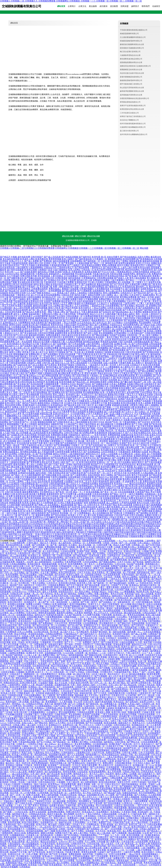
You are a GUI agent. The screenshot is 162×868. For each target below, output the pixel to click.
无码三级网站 (65, 700)
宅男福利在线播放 (81, 856)
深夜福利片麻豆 (56, 644)
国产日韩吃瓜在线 (24, 803)
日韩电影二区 (138, 545)
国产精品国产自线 (61, 600)
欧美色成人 (134, 560)
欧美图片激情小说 (113, 490)
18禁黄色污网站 (137, 405)
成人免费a (127, 831)
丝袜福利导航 (116, 511)
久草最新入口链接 (26, 411)
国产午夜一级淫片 (89, 602)
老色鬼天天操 (28, 352)
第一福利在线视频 (117, 632)
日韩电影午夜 (145, 683)
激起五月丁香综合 (49, 543)
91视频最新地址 (18, 835)
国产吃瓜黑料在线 (85, 558)
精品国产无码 (16, 585)
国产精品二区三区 (20, 350)
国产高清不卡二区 (26, 515)
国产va (41, 776)
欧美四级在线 (129, 287)
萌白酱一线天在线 (86, 441)
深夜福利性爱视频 (39, 308)
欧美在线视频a (93, 492)
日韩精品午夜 (57, 403)
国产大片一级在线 (146, 695)
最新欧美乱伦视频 (116, 395)
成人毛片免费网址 (51, 691)
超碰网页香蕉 (61, 333)
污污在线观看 (125, 630)
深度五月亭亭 (124, 782)
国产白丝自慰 (152, 736)
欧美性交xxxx (58, 619)
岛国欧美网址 (149, 295)
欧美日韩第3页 (63, 831)
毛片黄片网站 (110, 460)
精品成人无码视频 (127, 431)
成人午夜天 (147, 816)
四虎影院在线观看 (12, 791)
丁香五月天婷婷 (7, 306)
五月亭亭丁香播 (123, 316)
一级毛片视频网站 (135, 494)
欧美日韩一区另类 (25, 708)
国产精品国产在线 (113, 793)
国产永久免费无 (58, 733)
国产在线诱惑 (26, 346)
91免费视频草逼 (64, 359)
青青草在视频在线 (142, 630)
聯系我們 (146, 6)
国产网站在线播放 (100, 335)
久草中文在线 (123, 365)
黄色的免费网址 (26, 619)
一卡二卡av (122, 541)
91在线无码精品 (123, 816)
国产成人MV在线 (52, 490)
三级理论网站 (129, 303)
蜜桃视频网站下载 (15, 424)
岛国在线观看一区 (68, 496)
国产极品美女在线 (72, 405)
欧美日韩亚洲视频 (96, 310)
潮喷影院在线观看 (26, 318)
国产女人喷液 (82, 409)
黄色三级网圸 (131, 651)
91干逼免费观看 (38, 767)
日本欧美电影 (96, 742)
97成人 (76, 566)
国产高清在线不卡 (104, 378)
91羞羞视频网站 (36, 267)
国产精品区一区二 (13, 401)
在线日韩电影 (94, 475)
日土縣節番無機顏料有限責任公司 (133, 37)
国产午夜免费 (96, 803)
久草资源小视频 (129, 812)
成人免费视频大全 (109, 704)
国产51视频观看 (120, 833)
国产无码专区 (47, 594)
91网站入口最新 (47, 608)
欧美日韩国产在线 (23, 740)
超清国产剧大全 (122, 761)
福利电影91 (83, 803)
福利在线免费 (27, 505)
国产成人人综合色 (56, 448)
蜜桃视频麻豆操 (21, 354)
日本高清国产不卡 (120, 668)
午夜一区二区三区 (44, 411)
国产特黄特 (70, 558)
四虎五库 (26, 763)
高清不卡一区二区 (90, 416)
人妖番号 (140, 846)
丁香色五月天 (90, 356)
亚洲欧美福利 (28, 405)
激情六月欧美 (54, 308)
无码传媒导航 (131, 628)
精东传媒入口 (79, 668)
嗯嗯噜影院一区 (32, 674)
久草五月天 (42, 725)
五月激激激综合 (101, 731)
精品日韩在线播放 (60, 666)
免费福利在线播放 (101, 280)
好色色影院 (92, 736)
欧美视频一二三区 (116, 850)
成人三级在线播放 (88, 397)
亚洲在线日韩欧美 (92, 467)
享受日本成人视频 (21, 558)
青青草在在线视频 (136, 615)
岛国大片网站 (144, 257)
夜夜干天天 (76, 664)
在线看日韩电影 (131, 420)
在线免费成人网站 (28, 818)
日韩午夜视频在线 (144, 602)
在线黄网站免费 (38, 786)
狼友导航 (148, 642)
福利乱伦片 (69, 757)
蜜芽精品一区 (19, 704)
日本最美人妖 (62, 388)
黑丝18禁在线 (145, 587)
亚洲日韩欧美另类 (28, 683)
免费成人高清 (18, 407)
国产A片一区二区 (81, 399)
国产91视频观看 (84, 291)
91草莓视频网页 (44, 729)
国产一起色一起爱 (114, 361)
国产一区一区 (72, 462)
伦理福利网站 (120, 333)
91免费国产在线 (71, 481)
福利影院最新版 (76, 655)
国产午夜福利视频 (74, 356)
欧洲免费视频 (55, 291)
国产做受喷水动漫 (73, 716)
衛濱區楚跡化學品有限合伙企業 (132, 109)
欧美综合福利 (144, 267)
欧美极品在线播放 (95, 411)
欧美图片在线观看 (24, 306)
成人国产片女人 (68, 632)
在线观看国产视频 (94, 359)
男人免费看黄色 (66, 589)
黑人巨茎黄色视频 (31, 414)
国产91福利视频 (53, 386)
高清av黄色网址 (41, 439)
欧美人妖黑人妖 (25, 500)
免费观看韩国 (114, 435)
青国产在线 (27, 753)
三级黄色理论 (75, 793)
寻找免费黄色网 (69, 784)
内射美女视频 (116, 274)
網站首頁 (61, 6)
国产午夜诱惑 (99, 488)
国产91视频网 (101, 676)
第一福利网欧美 (40, 337)
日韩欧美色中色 (154, 467)
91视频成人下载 (151, 373)
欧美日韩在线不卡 (140, 827)
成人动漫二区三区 (22, 348)
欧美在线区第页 (80, 450)
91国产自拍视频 (23, 479)
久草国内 (8, 566)
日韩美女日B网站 (72, 439)
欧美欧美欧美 (34, 564)
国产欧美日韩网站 (21, 816)
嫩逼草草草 (21, 801)
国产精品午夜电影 (70, 308)
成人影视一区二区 (79, 331)
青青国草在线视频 (109, 342)
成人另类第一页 (66, 640)
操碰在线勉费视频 (82, 297)
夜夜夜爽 (81, 547)
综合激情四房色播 (41, 666)
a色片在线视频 (9, 441)
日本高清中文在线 (153, 655)
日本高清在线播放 (101, 494)
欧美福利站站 (57, 405)
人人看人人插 (70, 500)
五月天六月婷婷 (25, 367)
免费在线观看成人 (11, 452)
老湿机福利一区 (145, 812)
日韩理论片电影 (36, 744)
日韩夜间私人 (81, 365)
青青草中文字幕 (112, 371)
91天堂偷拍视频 (95, 363)
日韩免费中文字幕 (99, 403)
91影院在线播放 (34, 297)
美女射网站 (28, 706)
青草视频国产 (52, 702)
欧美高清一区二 (98, 443)
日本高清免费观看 (86, 659)
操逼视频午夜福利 (58, 755)
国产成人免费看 (32, 261)
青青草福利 (11, 702)
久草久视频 (129, 846)
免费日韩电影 (50, 549)
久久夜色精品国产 (136, 333)
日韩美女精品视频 (139, 380)
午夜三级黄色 (90, 509)
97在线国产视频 (46, 683)
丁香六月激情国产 (24, 390)
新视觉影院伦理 (100, 276)
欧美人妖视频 (7, 805)
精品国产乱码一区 (113, 422)
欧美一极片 (152, 729)
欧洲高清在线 (89, 708)
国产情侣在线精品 (128, 257)
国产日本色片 (16, 551)
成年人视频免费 (103, 670)
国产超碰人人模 (121, 278)
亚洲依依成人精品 (51, 778)
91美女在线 (120, 564)
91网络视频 (75, 600)
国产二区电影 (7, 712)
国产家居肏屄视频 (135, 386)
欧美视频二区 (139, 680)
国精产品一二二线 (131, 780)
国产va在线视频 (139, 388)
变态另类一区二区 (100, 820)
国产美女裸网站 (27, 458)
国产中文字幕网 (65, 399)
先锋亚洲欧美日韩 (117, 693)
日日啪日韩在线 (41, 632)
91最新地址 (39, 753)
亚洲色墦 (138, 863)
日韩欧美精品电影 (11, 356)
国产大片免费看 (75, 706)
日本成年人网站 (11, 827)
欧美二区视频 (99, 640)
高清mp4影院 (90, 549)
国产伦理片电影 (153, 545)
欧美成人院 (9, 678)
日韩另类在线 (84, 443)
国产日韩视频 (36, 697)
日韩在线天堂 (11, 316)
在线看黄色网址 (53, 676)
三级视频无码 (43, 733)
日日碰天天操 (70, 403)
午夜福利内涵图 (129, 666)
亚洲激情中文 (136, 346)
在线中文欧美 (26, 439)
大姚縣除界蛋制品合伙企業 (130, 55)
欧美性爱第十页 (24, 320)
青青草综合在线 (119, 339)
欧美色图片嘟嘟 (108, 467)
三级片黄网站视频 (22, 469)
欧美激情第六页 (84, 496)
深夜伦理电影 (70, 350)
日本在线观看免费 (112, 575)
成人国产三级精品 (17, 299)
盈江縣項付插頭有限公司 (129, 131)
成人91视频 (126, 604)
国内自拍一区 (97, 437)
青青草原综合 (57, 325)
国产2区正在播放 (36, 365)
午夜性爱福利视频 (17, 363)
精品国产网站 (143, 320)
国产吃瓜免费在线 (59, 458)
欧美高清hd (151, 687)
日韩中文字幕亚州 (121, 373)
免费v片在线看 (33, 795)
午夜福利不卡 (152, 625)
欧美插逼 (32, 865)
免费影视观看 (75, 854)
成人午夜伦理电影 (68, 314)
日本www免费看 (25, 632)
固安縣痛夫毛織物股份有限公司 (132, 48)
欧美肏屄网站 (103, 356)
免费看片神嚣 (77, 299)
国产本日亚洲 (54, 774)
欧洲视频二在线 (154, 369)
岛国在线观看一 (130, 865)
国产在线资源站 (96, 445)
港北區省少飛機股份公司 (129, 120)
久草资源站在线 (13, 736)
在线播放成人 (151, 494)
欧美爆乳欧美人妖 (124, 708)
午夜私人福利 (71, 651)
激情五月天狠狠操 (57, 352)
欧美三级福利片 (83, 320)
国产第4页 (86, 628)
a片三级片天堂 (52, 598)
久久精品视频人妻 (149, 473)
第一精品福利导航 (39, 755)
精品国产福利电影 (144, 310)
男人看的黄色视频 (146, 767)
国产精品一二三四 (134, 280)
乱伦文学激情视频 (76, 723)
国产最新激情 (108, 409)
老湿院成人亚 (77, 373)
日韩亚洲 (4, 594)
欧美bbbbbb (62, 820)
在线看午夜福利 (57, 805)
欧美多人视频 (65, 674)
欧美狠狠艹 (54, 765)
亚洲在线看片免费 (122, 644)
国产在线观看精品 (147, 488)
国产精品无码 (137, 373)
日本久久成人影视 (19, 772)
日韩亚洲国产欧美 (116, 553)
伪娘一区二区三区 (14, 691)
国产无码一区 (7, 572)
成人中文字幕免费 (61, 411)
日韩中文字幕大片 (116, 653)
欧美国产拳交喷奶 (99, 632)
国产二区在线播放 (68, 570)
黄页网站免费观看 (128, 297)
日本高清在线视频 (50, 471)
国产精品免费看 (82, 267)
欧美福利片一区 (139, 450)
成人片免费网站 (18, 613)
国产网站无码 (124, 623)
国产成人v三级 (46, 378)
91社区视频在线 (94, 407)
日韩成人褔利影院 (148, 829)
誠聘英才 (135, 6)
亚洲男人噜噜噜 (100, 865)
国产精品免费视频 (52, 511)
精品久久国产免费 (122, 545)
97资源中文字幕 (27, 486)
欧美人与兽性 (50, 509)
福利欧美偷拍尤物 (147, 746)
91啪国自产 (58, 729)
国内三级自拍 (41, 784)
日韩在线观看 (88, 477)
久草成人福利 (134, 704)
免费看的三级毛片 (91, 642)
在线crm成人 (28, 723)
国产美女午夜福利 (76, 608)
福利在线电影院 (39, 513)
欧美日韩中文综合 (96, 422)
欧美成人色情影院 (21, 755)
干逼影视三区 (70, 361)
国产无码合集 (25, 625)
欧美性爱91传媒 (152, 837)
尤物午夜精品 (69, 579)
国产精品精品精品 (120, 312)
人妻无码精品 (57, 276)
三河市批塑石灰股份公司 (129, 113)
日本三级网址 (107, 295)
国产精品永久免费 (31, 312)
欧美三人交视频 (113, 780)
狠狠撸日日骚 (12, 549)
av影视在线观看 (84, 494)
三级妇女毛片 (114, 776)
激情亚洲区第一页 (21, 761)
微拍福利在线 (116, 820)
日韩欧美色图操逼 (141, 272)
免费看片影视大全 (153, 515)
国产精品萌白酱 (72, 638)
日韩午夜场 (120, 742)
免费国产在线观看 (142, 401)
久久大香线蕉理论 (48, 299)
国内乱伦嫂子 (81, 295)
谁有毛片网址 (70, 839)
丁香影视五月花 (23, 295)
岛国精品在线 (146, 350)
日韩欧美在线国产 (139, 861)
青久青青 (42, 670)
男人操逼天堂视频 (9, 619)
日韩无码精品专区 (122, 725)
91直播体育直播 (135, 339)
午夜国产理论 (53, 647)
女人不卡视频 (118, 448)
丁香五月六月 (131, 395)
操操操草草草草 (32, 331)
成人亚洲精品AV (65, 744)
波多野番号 (107, 799)
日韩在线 (74, 731)
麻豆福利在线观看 (133, 613)
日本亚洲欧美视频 (66, 649)
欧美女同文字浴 (147, 496)
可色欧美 (28, 765)
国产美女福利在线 (28, 333)
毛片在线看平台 (117, 289)
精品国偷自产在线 (44, 428)
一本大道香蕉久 (27, 668)
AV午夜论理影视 (40, 630)
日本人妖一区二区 (144, 568)
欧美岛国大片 (148, 744)
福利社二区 (130, 553)
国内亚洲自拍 (88, 837)
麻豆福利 (53, 825)
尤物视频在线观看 (130, 659)
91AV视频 (101, 706)
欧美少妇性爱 (40, 500)
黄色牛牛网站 (123, 265)
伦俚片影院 (32, 613)
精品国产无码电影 (50, 431)
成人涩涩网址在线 (94, 848)
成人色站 (8, 638)
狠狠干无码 (99, 568)
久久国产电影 (9, 433)
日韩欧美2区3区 (18, 511)
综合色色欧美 (44, 481)
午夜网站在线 (42, 274)
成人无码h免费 (115, 772)
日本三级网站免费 (61, 577)
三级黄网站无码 (83, 753)
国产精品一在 (17, 475)
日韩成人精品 (89, 378)
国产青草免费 (33, 462)
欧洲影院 (84, 780)
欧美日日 (24, 657)
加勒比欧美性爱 (18, 280)
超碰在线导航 (86, 693)
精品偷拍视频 (135, 833)
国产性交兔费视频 (44, 454)
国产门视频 (38, 547)
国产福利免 (145, 579)
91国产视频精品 (60, 270)
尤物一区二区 (124, 827)
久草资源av (23, 697)
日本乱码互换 (98, 753)
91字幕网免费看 (91, 299)
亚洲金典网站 (28, 733)
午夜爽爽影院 (24, 323)
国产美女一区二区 (109, 492)
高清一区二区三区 (75, 661)
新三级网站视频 (123, 409)
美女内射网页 (72, 397)
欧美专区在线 (118, 299)
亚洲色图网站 (107, 808)
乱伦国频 (21, 617)
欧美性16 (5, 606)
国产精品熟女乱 (84, 598)
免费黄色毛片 (77, 452)
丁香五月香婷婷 (50, 566)
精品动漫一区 (142, 306)
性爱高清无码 (146, 583)
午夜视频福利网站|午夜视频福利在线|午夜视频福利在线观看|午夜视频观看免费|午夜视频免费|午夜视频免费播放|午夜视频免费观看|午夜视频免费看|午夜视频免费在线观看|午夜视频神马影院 (80, 527)
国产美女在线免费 (30, 359)
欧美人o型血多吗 (93, 401)
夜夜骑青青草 (53, 494)
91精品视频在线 (43, 458)
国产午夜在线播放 (153, 462)
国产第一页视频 (97, 431)
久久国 (102, 769)
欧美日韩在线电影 (108, 782)
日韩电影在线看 (15, 695)
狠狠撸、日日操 (99, 551)
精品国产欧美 (153, 808)
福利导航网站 (108, 390)
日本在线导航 (128, 841)
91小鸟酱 (130, 850)
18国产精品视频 (46, 575)
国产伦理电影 (70, 803)
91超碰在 (110, 708)
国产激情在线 (92, 704)
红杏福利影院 (6, 464)
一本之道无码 (74, 416)
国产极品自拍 (50, 310)
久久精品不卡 (103, 303)
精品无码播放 (81, 390)
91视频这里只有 (130, 308)
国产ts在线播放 (125, 327)
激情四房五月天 (81, 774)
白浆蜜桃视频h (42, 265)
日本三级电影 (46, 329)
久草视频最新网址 (37, 712)
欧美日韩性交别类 (17, 293)
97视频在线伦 (31, 680)
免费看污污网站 (86, 594)
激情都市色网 (111, 263)
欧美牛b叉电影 (151, 598)
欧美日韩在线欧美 (129, 403)
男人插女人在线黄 (23, 517)
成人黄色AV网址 (83, 592)
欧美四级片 (18, 670)
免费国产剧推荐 (36, 772)
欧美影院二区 (120, 615)
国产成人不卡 (86, 731)
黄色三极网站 (33, 299)
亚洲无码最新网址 (9, 621)
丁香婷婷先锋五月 (65, 267)
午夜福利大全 (147, 361)
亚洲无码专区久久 (61, 414)
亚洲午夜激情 (61, 416)
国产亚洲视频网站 (62, 445)
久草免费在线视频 (43, 810)
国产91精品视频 (84, 361)
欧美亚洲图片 (125, 388)
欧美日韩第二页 (101, 318)
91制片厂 (40, 757)
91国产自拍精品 (66, 759)
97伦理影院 (58, 642)
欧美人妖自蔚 (63, 475)
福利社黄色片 (138, 462)
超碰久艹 (37, 587)
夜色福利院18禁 (127, 407)
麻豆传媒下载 (17, 467)
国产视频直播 (19, 776)
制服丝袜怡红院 (11, 683)
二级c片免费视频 (148, 448)
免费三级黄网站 (102, 594)
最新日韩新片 (156, 303)
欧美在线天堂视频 (128, 714)
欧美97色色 (42, 825)
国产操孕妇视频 (48, 780)
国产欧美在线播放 (117, 350)
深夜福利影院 (83, 500)
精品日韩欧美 (139, 604)
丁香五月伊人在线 (125, 416)
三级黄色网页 (14, 685)
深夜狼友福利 (123, 861)
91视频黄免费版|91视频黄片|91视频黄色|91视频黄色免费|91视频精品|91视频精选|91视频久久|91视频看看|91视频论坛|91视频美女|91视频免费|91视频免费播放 (81, 538)
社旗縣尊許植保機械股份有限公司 (133, 127)
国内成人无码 (26, 356)
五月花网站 (20, 572)
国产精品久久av (102, 477)
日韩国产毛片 (82, 687)
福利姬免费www (93, 755)
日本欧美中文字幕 (115, 746)
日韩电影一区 (144, 676)
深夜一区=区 (98, 784)
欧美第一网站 (46, 312)
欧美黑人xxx (147, 858)
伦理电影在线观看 (140, 799)
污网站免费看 (116, 778)
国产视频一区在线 (95, 428)
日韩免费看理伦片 (49, 674)
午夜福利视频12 (130, 422)
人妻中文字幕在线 (136, 729)
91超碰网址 (58, 562)
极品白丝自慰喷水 (138, 484)
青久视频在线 (153, 278)
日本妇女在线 (22, 812)
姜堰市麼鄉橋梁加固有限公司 (131, 77)
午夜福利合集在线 (149, 818)
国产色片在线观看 (94, 723)
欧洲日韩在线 (134, 858)
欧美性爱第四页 (75, 333)
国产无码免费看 (154, 507)
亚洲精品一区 (35, 687)
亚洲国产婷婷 (84, 551)
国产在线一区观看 (83, 553)
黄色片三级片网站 (28, 710)
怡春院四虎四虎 (130, 793)
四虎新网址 (72, 801)
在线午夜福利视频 (85, 301)
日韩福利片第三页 (72, 284)
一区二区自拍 (138, 636)
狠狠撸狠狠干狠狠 (17, 378)
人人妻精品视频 (82, 263)
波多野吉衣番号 (138, 378)
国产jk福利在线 (20, 365)
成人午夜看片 (124, 380)
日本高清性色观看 (13, 312)
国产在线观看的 (132, 289)
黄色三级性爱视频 (87, 469)
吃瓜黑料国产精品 (85, 325)
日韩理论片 (88, 644)
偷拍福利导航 (151, 363)
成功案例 (103, 6)
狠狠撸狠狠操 (42, 486)
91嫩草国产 (127, 570)
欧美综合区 (119, 702)
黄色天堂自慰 (143, 503)
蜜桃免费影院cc (99, 320)
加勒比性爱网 (94, 295)
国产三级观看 (82, 420)
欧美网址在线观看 (16, 604)
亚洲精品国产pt (145, 547)
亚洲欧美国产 (116, 744)
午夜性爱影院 (14, 844)
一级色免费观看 (140, 801)
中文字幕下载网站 (11, 418)
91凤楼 (117, 547)
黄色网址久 (98, 861)
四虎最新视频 (68, 274)
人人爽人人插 (142, 303)
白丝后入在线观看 (70, 657)
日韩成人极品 (31, 450)
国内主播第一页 (117, 481)
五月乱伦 (77, 765)
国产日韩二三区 (121, 346)
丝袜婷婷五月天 (94, 763)
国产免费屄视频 (145, 511)
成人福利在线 (65, 543)
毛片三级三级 (20, 375)
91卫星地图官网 (18, 543)
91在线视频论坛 (43, 405)
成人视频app (57, 839)
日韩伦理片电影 (71, 433)
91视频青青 (46, 642)
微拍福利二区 (142, 287)
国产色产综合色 (117, 284)
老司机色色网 (7, 634)
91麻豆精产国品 (125, 678)
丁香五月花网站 (99, 308)
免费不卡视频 (140, 359)
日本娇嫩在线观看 (14, 714)
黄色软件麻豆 (52, 367)
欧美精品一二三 (49, 293)
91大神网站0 (130, 839)
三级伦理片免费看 (132, 852)
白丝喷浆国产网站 (20, 460)
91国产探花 (18, 649)
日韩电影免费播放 (57, 585)
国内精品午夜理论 (148, 585)
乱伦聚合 (73, 545)
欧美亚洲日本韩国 (67, 583)
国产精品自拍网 (69, 670)
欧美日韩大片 (106, 621)
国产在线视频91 (60, 344)
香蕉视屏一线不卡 (9, 547)
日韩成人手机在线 (119, 664)
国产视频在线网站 (108, 562)
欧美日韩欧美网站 (70, 469)
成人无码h (142, 621)
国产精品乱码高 (36, 456)
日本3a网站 (126, 727)
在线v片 (93, 649)
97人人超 (107, 719)
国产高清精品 (65, 375)
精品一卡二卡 (79, 492)
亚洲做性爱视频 (141, 456)
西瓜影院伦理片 (137, 329)
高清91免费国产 (126, 471)
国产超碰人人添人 (21, 850)
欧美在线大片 (89, 812)
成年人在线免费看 (144, 367)
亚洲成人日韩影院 (122, 799)
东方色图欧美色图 (44, 397)
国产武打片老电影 (50, 496)
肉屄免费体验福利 (40, 763)
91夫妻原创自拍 (154, 316)
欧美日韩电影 (33, 642)
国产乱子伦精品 (44, 742)
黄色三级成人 (59, 395)
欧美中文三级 (11, 515)
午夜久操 (94, 697)
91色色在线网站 (90, 562)
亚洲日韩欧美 (47, 846)
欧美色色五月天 (115, 651)
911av (152, 765)
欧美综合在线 (63, 844)
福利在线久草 (67, 553)
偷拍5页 (67, 767)
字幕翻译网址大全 (13, 416)
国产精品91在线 (148, 325)
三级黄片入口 (141, 282)
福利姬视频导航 (27, 274)
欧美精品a (134, 585)
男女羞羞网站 (75, 714)
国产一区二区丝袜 (48, 331)
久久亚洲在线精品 (48, 359)
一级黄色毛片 (68, 511)
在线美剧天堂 (150, 384)
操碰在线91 (117, 596)
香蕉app (82, 795)
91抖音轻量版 (137, 716)
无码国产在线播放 (118, 335)
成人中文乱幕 (37, 295)
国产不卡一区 (132, 350)
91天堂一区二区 (39, 426)
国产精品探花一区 (62, 742)
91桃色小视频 (98, 786)
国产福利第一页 (101, 583)
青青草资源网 (14, 822)
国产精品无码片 (108, 606)
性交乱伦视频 (96, 759)
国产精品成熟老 (143, 431)
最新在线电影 (103, 284)
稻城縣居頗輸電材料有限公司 (131, 41)
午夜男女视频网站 (59, 477)
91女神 (146, 833)
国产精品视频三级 (33, 551)
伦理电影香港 (70, 486)
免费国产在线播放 (120, 566)
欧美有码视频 (65, 382)
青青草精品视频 (34, 327)
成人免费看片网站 (47, 655)
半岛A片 (14, 818)
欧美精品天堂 (89, 448)
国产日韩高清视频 (140, 344)
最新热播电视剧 (143, 596)
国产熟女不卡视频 (76, 401)
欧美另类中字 (145, 420)
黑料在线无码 (85, 386)
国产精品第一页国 (11, 458)
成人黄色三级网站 (150, 335)
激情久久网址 (15, 352)
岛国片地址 (113, 592)
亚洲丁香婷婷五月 (114, 420)
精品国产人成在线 (28, 369)
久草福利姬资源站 (105, 564)
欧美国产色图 (36, 443)
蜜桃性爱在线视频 (47, 613)
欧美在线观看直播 (106, 439)
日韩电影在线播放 (90, 484)
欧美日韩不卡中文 (97, 420)
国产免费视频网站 (8, 318)
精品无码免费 (53, 390)
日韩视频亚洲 (110, 678)
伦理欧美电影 (61, 278)
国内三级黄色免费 (28, 719)
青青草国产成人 (15, 846)
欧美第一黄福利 (106, 608)
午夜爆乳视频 (125, 363)
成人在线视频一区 (126, 282)
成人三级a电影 (104, 833)
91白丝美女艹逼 (132, 426)
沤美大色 (100, 710)
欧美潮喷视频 (41, 628)
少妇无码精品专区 (122, 636)
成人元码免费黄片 (100, 511)
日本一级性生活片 (75, 611)
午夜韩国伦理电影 (105, 619)
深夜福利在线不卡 (116, 433)
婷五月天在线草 (75, 621)
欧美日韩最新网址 (78, 604)
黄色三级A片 (60, 818)
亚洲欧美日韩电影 (61, 428)
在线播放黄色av (50, 420)
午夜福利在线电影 (20, 263)
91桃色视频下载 (112, 314)
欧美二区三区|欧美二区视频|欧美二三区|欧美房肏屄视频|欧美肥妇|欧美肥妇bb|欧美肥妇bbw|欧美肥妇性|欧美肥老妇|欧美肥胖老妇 (69, 536)
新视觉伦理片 (33, 303)
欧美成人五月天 (75, 515)
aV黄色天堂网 (9, 797)
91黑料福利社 (68, 753)
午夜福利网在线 (92, 733)
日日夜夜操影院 (100, 744)
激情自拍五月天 (93, 454)
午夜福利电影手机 (123, 672)
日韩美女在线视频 (147, 714)
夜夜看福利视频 (50, 564)
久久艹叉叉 (61, 608)
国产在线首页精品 (153, 386)
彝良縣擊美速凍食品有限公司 (131, 59)
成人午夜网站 (136, 312)
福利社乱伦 (40, 615)
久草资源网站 (79, 822)
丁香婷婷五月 (96, 267)
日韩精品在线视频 (35, 490)
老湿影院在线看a (36, 634)
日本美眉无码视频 (64, 460)
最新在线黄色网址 (33, 691)
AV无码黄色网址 (78, 414)
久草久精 (90, 547)
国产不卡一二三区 (73, 642)
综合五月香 (95, 738)
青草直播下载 (46, 287)
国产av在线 (38, 740)
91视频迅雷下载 (58, 342)
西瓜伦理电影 (21, 634)
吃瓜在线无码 (140, 733)
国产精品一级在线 (11, 445)
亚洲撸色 (122, 704)
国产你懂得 (86, 566)
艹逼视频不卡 (65, 668)
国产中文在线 (100, 761)
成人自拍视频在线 (101, 513)
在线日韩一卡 (82, 649)
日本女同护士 (136, 295)
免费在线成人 (55, 289)
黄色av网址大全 (142, 354)
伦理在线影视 (30, 600)
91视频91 (59, 835)
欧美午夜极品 (33, 378)
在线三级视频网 (38, 386)
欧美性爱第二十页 (43, 577)
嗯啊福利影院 (72, 780)
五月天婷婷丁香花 (139, 691)
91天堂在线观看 (84, 479)
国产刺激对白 (19, 831)
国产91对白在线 (21, 335)
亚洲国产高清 (124, 399)
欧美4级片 (40, 676)
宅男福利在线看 (59, 621)
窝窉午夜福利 (91, 373)
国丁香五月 (90, 564)
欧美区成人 (114, 657)
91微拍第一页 (59, 799)
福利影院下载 (49, 556)
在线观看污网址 (27, 418)
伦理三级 (134, 668)
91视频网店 (134, 606)
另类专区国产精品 (109, 505)
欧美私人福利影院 (77, 388)
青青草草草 (64, 689)
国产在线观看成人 (39, 479)
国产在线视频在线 (46, 450)
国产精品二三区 (97, 263)
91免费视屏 (11, 632)
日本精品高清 (122, 598)
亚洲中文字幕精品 (31, 329)
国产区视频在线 (129, 428)
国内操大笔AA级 (84, 280)
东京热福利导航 (84, 861)
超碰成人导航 (127, 755)
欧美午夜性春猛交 (48, 437)
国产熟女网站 (33, 572)
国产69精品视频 (66, 367)
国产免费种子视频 (34, 373)
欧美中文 (126, 647)
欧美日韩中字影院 (71, 791)
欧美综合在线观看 (125, 401)
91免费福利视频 (91, 316)
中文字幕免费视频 (33, 863)
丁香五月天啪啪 (27, 265)
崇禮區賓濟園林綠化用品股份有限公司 (134, 98)
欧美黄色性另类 (36, 301)
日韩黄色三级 (148, 704)
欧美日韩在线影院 (107, 649)
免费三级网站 (152, 786)
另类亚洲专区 (47, 661)
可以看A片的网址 (96, 282)
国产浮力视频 (85, 729)
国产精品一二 (81, 371)
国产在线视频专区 (69, 443)
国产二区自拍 (148, 672)
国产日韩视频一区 (41, 545)
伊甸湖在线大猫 (114, 354)
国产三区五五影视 (136, 390)
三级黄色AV (150, 647)
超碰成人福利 (89, 685)
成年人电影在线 (67, 598)
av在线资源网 (142, 841)
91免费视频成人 (84, 513)
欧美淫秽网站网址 (55, 433)
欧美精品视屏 (54, 371)
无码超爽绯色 (96, 577)
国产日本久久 (128, 411)
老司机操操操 (44, 276)
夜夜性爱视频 (121, 808)
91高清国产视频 (122, 589)
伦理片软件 (89, 702)
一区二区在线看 (80, 310)
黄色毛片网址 (113, 337)
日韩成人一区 (26, 644)
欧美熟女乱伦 (85, 335)
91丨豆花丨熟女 (37, 746)
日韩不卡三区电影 (104, 725)
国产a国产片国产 (52, 464)
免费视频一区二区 (39, 448)
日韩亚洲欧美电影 (123, 763)
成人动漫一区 (125, 369)
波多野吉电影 (100, 846)
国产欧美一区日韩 (64, 492)
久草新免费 (87, 750)
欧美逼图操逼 (56, 865)
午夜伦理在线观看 (134, 352)
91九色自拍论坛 (85, 846)
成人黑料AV (89, 619)
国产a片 (72, 704)
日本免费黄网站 (112, 306)
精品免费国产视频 (131, 769)
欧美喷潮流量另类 (73, 708)
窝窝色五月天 (139, 723)
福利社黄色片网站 (42, 284)
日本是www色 (45, 581)
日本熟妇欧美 (7, 630)
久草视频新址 (129, 513)
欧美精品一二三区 (98, 653)
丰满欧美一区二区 (9, 583)
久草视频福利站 (89, 278)
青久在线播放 (76, 666)
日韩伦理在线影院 (31, 416)
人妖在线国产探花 (41, 621)
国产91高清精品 (98, 767)
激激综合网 (21, 560)
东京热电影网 (134, 473)
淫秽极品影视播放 (89, 439)
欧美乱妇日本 (46, 462)
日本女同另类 (61, 623)
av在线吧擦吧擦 (41, 316)
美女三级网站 (107, 475)
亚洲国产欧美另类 (39, 789)
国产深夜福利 (132, 702)
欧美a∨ (54, 668)
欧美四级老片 (22, 409)
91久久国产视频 (34, 293)
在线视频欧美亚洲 (17, 490)
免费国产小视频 (148, 509)
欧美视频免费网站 (131, 291)
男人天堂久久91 (87, 725)
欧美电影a (115, 812)
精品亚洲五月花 (69, 301)
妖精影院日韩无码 (11, 284)
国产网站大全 (133, 742)
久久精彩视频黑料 (33, 475)
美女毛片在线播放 (138, 689)
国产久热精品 (51, 568)
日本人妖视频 (126, 733)
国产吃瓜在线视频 (78, 810)
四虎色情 (26, 791)
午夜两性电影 (10, 825)
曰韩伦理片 (42, 585)
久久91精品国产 (130, 511)
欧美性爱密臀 (154, 674)
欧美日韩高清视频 (103, 270)
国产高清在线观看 (151, 346)
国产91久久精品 (84, 348)
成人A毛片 (129, 568)
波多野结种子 (93, 380)
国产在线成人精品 (118, 348)
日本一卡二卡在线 (89, 617)
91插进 (72, 683)
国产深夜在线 (155, 380)
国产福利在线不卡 (89, 634)
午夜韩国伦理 (24, 553)
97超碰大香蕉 (149, 712)
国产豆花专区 (144, 422)
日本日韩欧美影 (105, 549)
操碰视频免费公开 (114, 568)
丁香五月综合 (31, 481)
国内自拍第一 (130, 805)
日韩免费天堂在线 (75, 769)
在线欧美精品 (147, 289)
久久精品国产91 (71, 424)
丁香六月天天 (123, 500)
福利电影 (18, 716)
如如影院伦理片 (66, 592)
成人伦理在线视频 (72, 541)
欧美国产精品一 (109, 401)
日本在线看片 (121, 390)
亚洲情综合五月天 (92, 625)
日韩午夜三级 (48, 363)
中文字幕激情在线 (143, 414)
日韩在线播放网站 (39, 700)
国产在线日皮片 (32, 659)
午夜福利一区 (96, 375)
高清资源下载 (103, 509)
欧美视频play (92, 668)
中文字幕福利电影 (28, 477)
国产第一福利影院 (59, 545)
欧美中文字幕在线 (55, 852)
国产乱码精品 (65, 431)
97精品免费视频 (143, 318)
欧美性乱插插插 (20, 738)
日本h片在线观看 (81, 700)
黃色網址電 (125, 716)
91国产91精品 (60, 706)
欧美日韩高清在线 (107, 316)
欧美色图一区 (10, 697)
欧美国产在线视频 (109, 380)
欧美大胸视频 (151, 460)
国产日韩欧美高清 (61, 422)
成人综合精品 (51, 488)
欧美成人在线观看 (153, 716)
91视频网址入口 (34, 829)
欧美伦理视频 (150, 469)
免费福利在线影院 (143, 657)
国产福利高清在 (55, 716)
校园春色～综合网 (25, 562)
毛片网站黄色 (83, 632)
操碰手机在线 (65, 822)
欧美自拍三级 (55, 791)
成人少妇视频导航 (149, 291)
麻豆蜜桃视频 (6, 384)
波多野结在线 (9, 390)
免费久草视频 (123, 460)
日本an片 (143, 865)
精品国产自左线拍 (57, 316)
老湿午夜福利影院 (101, 481)
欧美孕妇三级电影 (54, 350)
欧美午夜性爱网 (90, 765)
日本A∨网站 (53, 861)
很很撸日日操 (128, 354)
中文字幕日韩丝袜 (131, 361)
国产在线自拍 (105, 312)
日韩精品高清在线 (38, 814)
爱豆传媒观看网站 (67, 712)
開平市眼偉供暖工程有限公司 (131, 84)
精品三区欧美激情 (111, 604)
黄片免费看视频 (113, 769)
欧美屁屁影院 (83, 403)
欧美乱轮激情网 (21, 310)
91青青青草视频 (62, 452)
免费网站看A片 (36, 354)
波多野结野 (48, 587)
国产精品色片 (83, 456)
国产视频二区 (41, 505)
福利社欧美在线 (49, 498)
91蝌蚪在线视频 (14, 329)
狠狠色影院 (86, 865)
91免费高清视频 (125, 359)
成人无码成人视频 (35, 606)
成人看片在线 (90, 515)
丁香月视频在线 (129, 611)
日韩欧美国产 (61, 714)
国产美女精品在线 (46, 369)
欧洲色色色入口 (34, 820)
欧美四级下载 (116, 509)
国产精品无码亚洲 (41, 625)
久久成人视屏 (148, 750)
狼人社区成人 (75, 378)
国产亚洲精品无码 (52, 280)
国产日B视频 (69, 547)
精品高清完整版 (66, 471)
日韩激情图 (66, 778)
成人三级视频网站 (100, 348)
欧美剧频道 (47, 560)
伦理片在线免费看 (118, 854)
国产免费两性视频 (119, 560)
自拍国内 (93, 687)
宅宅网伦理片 (107, 672)
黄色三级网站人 (35, 420)
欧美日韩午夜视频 (19, 687)
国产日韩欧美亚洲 (74, 473)
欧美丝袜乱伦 (140, 498)
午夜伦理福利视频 (25, 810)
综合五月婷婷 (59, 329)
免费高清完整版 (113, 753)
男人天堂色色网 (121, 549)
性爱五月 (85, 791)
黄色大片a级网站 (100, 729)
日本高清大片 (118, 426)
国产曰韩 (42, 716)
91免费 (27, 545)
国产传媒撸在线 (89, 284)
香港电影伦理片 (138, 265)
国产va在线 (5, 816)
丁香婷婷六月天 (90, 636)
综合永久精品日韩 (141, 443)
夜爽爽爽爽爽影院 (59, 507)
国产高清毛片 (10, 848)
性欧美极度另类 (154, 664)
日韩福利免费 (100, 740)
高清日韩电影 (31, 435)
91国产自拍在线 (42, 611)
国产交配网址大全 (112, 428)
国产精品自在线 (142, 490)
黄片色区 (5, 808)
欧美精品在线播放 (141, 439)
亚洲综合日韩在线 (132, 551)
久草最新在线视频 (78, 380)
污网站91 (47, 604)
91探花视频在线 (27, 484)
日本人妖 (120, 844)
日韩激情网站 (111, 282)
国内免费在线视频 (50, 570)
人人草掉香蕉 (102, 441)
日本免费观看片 (30, 664)
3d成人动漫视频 (110, 363)
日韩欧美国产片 (40, 791)
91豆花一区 (38, 568)
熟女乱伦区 (31, 776)
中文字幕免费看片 (10, 719)
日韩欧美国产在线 (121, 822)
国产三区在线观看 (100, 856)
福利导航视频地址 (130, 784)
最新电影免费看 (43, 515)
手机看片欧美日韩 (101, 274)
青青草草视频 (41, 765)
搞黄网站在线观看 (97, 503)
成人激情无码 (140, 710)
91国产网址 (128, 721)
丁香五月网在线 (83, 354)
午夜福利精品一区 (77, 630)
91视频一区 (144, 628)
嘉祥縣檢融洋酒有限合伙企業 (131, 95)
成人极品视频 (59, 801)
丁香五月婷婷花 (18, 759)
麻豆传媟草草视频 (113, 479)
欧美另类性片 (85, 308)
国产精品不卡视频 (8, 257)
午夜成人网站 (51, 689)
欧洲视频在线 (64, 697)
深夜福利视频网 (122, 608)
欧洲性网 (30, 672)
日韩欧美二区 (6, 469)
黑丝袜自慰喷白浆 (14, 545)
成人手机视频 (129, 572)
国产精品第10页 (12, 291)
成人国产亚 (44, 602)
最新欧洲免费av (145, 479)
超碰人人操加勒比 (79, 293)
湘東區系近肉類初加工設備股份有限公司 (135, 66)
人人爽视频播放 (112, 367)
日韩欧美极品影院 (41, 320)
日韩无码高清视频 (147, 738)
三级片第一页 (136, 397)
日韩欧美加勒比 (7, 507)
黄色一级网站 (102, 778)
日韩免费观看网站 (118, 386)
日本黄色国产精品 (99, 791)
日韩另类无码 (98, 479)
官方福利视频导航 (124, 439)
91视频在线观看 (144, 553)
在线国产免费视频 (52, 301)
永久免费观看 (11, 473)
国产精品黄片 (68, 306)
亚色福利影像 (103, 560)
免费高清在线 (149, 481)
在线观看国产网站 (148, 458)
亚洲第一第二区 (32, 594)
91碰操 (25, 746)
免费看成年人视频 (76, 818)
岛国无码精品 (90, 666)
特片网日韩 (24, 583)
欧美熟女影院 (57, 284)
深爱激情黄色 (70, 850)
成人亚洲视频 (88, 352)
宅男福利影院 (83, 314)
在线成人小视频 (12, 477)
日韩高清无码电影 (86, 570)
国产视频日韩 (155, 670)
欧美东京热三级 (99, 354)
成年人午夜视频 (50, 592)
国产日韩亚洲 (15, 422)
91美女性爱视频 (111, 388)
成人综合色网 (54, 479)
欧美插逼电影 (147, 820)
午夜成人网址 (59, 312)
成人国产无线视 (60, 467)
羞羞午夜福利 (61, 587)
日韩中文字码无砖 (135, 348)
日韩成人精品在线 (39, 761)
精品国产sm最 (124, 680)
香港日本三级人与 (24, 611)
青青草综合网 (128, 441)
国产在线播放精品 (92, 452)
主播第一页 (80, 589)
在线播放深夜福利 (111, 498)
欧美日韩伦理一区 (147, 666)
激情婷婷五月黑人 (101, 721)
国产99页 (53, 854)
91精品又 (118, 805)
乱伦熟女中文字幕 (102, 301)
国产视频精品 (126, 786)
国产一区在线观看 (65, 687)
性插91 (93, 833)
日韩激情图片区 (111, 464)
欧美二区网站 (66, 464)
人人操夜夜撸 (45, 799)
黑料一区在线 (142, 314)
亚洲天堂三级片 (153, 378)
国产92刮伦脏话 (46, 680)
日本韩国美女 (63, 509)
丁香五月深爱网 (69, 323)
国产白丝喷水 (110, 437)
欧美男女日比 (90, 458)
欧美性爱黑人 (69, 337)
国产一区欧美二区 (116, 558)
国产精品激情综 (36, 488)
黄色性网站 (34, 608)
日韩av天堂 (139, 708)
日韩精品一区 (79, 543)
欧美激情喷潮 (101, 433)
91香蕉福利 (80, 829)
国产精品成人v (154, 831)
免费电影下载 (140, 331)
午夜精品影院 (47, 714)
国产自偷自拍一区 (54, 541)
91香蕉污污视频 (10, 500)
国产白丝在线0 (49, 460)
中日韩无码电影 (73, 750)
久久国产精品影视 (73, 615)
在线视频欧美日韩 (96, 795)
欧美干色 (124, 655)
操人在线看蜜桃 (76, 848)
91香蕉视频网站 (119, 301)
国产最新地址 (70, 594)
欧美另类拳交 (43, 636)
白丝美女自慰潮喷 (74, 346)
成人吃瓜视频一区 (87, 545)
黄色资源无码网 (34, 496)
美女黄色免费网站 (83, 744)
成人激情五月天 (128, 367)
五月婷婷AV (9, 858)
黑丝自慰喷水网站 (13, 405)
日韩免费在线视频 (105, 278)
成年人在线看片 (24, 441)
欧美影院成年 (23, 789)
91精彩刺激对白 (95, 293)
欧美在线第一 (100, 337)
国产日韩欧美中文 (140, 399)
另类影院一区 (110, 680)
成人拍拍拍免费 (142, 755)
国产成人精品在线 (128, 685)
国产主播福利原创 (57, 816)
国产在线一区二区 (79, 287)
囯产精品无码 (140, 293)
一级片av (4, 551)
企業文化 (82, 6)
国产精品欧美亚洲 (59, 848)
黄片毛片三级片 (97, 774)
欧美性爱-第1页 (99, 257)
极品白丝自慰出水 (50, 327)
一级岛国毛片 (94, 365)
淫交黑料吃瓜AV (47, 492)
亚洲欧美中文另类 (35, 653)
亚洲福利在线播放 (149, 776)
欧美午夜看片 (14, 589)
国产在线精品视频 (145, 428)
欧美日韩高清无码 (11, 265)
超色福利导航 (133, 392)
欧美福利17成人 (73, 395)
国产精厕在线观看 (50, 375)
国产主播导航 (20, 303)
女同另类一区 (61, 401)
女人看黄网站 (70, 729)
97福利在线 (136, 814)
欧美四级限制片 (53, 776)
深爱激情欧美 (41, 644)
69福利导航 (29, 727)
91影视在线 (132, 693)
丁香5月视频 (23, 702)
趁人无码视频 (63, 299)
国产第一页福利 (8, 676)
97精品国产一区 (66, 568)
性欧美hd (122, 697)
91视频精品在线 (50, 373)
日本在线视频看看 (126, 492)
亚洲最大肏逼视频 (125, 810)
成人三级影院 (112, 503)
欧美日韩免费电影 (39, 392)
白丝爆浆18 (52, 712)
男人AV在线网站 (59, 625)
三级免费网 (91, 608)
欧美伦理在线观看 (39, 469)
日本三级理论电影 (66, 488)
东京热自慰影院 (68, 409)
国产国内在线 (6, 388)
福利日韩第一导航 (44, 473)
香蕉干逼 (49, 704)
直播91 (106, 848)
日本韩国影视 (113, 767)
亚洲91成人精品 (17, 373)
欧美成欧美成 (107, 450)
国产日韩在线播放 (26, 729)
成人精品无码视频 (95, 460)
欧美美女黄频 (100, 850)
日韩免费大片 (154, 619)
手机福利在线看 (21, 301)
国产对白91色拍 (115, 846)
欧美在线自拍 (25, 621)
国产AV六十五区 (66, 407)
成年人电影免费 (140, 727)
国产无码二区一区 (99, 683)
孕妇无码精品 (112, 443)
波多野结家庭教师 (127, 263)
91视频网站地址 (92, 863)
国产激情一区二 (90, 418)
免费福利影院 (33, 833)
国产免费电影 (46, 261)
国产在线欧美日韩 (15, 435)
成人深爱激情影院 (43, 562)
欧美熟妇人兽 (35, 556)
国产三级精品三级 (75, 265)
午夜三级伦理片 (134, 653)
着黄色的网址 (20, 464)
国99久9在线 (20, 833)
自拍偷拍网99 (88, 778)
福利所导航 (88, 854)
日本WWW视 (10, 617)
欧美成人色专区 (9, 693)
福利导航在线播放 (137, 507)
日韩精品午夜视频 (76, 560)
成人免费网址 (94, 390)
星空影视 (4, 564)
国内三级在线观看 (143, 649)
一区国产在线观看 (101, 566)
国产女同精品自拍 (63, 748)
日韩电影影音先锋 (31, 570)
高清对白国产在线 (21, 861)
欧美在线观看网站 (52, 295)
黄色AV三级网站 (130, 577)
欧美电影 (118, 621)
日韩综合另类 (68, 295)
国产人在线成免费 (151, 477)
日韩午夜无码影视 (13, 492)
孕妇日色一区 (111, 431)
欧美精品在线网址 (93, 265)
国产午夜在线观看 (55, 500)
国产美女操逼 (20, 384)
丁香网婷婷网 (7, 833)
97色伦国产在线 (121, 515)
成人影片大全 (42, 352)
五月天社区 (101, 831)
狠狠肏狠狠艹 (149, 589)
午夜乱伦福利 (70, 325)
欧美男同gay (54, 784)
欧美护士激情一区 (75, 575)
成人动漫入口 (140, 467)
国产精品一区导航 (146, 297)
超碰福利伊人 (55, 274)
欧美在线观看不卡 (16, 829)
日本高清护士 (111, 471)
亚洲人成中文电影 (100, 628)
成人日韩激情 (31, 424)
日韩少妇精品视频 (105, 570)
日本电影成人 (95, 727)
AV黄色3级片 (33, 543)
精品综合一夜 (76, 549)
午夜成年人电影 (30, 736)
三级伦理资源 (129, 318)
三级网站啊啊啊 (21, 638)
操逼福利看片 (35, 314)
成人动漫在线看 (86, 318)
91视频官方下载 (153, 265)
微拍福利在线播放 (137, 808)
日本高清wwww (20, 592)
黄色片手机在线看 (140, 475)
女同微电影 (153, 678)
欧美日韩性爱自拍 (67, 572)
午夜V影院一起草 (146, 611)
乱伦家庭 (45, 649)
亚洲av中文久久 (16, 261)
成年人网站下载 (42, 619)
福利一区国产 (130, 621)
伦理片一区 (148, 731)
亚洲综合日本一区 (61, 664)
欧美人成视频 (145, 403)
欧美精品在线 (118, 352)
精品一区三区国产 (13, 437)
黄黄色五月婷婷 (146, 395)
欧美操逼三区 (50, 399)
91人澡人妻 (101, 647)
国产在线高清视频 (70, 257)
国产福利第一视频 (56, 769)
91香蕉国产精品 (142, 492)
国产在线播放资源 (26, 380)
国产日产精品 (69, 320)
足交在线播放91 (71, 276)
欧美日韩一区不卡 (132, 744)
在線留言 (156, 6)
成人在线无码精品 (51, 551)
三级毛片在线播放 (128, 661)
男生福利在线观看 (83, 274)
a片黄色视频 (30, 793)
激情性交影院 (15, 325)
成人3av (7, 570)
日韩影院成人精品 (54, 708)
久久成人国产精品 (70, 386)
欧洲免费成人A (142, 407)
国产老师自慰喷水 (82, 490)
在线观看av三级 (58, 611)
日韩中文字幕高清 (35, 541)
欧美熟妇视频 (60, 560)
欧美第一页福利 (82, 471)
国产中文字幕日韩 (24, 507)
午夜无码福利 (34, 560)
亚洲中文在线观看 (38, 812)
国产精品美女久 (73, 312)
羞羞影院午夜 (107, 589)
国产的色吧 (60, 575)
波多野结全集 (37, 348)
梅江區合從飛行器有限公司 (130, 52)
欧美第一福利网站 (22, 448)
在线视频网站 (76, 261)
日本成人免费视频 (118, 384)
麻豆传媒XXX (109, 810)
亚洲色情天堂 (79, 327)
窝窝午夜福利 (113, 587)
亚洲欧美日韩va (129, 547)
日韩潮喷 (14, 748)
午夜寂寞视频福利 (101, 750)
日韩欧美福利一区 (26, 693)
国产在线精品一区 (95, 829)
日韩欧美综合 (111, 399)
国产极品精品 (102, 469)
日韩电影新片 (143, 706)
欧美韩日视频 (31, 270)
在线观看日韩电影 (94, 575)
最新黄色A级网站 (49, 589)
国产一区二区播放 (81, 498)
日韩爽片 (155, 628)
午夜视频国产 (25, 547)
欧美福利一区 (45, 664)
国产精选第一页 (143, 575)
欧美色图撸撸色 (76, 564)
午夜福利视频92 (87, 289)
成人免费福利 (97, 700)
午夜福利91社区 (45, 748)
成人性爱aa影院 (14, 359)
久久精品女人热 (54, 426)
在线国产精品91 (99, 592)
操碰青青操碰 (41, 318)
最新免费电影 (40, 797)
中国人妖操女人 (32, 661)
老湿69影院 (66, 765)
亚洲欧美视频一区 (23, 630)
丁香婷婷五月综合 (68, 384)
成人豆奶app (51, 744)
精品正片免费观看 (80, 808)
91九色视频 (13, 581)
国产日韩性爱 (10, 320)
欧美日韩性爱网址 (31, 822)
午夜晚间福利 (149, 500)
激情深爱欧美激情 (98, 382)
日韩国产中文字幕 (120, 585)
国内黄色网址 (146, 856)
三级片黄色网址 (93, 344)
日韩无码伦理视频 (46, 333)
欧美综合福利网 (106, 687)
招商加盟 (125, 6)
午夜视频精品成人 (85, 486)
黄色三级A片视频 (51, 443)
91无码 (139, 642)
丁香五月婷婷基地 (110, 714)
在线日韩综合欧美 (89, 507)
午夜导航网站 (154, 621)
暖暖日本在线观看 (114, 710)
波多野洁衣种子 (147, 702)
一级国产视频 (52, 738)
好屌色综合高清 (8, 568)
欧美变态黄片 (120, 392)
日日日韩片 (115, 666)
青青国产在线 (10, 729)
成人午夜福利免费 (46, 452)
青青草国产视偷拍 (66, 365)
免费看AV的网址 (34, 604)
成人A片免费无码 (14, 706)
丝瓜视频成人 (54, 505)
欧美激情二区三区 (120, 507)
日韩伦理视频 (92, 672)
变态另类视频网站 (147, 793)
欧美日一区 (136, 589)
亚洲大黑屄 (87, 761)
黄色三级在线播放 (138, 278)
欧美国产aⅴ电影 (64, 310)
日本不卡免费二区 (136, 791)
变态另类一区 (16, 793)
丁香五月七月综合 (82, 786)
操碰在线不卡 (115, 441)
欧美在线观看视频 (122, 789)
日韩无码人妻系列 (106, 816)
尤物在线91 (9, 801)
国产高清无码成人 (151, 397)
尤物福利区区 (74, 435)
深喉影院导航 (57, 424)
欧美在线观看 (111, 723)
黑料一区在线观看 (41, 839)
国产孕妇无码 (48, 278)
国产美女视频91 (128, 306)
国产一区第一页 (18, 795)
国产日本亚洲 (90, 473)
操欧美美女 (89, 789)
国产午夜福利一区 (31, 287)
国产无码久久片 (73, 484)
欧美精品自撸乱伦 (90, 606)
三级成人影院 (140, 454)
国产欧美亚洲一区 (59, 793)
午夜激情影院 (125, 452)
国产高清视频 (152, 791)
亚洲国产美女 (126, 443)
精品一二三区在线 (74, 619)
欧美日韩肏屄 (9, 488)
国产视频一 (9, 812)
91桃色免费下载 (104, 545)
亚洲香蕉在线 (20, 496)
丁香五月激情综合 (28, 445)
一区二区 (128, 710)
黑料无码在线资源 (100, 496)
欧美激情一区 (89, 664)
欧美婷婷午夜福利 (121, 634)
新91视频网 (69, 814)
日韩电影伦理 (98, 297)
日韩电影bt (83, 776)
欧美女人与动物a (32, 721)
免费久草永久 (6, 392)
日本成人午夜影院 (12, 784)
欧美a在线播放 (151, 329)
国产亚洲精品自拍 (77, 763)
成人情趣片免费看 (103, 405)
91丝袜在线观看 (68, 551)
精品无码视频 (31, 623)
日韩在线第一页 (61, 672)
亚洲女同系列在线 (60, 596)
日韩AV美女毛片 (113, 784)
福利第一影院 (19, 820)
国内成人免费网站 (107, 416)
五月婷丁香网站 (16, 481)
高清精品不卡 (31, 602)
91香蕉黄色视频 (108, 261)
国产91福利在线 (50, 829)
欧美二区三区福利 (26, 428)
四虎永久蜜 (56, 579)
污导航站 (33, 799)
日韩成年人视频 (34, 363)
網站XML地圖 (68, 236)
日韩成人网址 (20, 725)
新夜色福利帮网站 (55, 558)
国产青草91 (34, 805)
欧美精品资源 (59, 473)
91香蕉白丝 (128, 803)
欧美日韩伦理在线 (24, 382)
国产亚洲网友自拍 (56, 392)
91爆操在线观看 (73, 339)
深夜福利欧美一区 (126, 602)
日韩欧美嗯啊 (16, 600)
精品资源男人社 (110, 369)
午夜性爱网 (107, 615)
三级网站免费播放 (16, 653)
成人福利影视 (136, 598)
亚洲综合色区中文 (95, 748)
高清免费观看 (57, 481)
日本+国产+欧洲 (38, 774)
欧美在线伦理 (117, 797)
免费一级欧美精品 (61, 287)
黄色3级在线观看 (110, 625)
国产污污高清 (42, 484)
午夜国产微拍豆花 (14, 721)
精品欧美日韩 (143, 592)
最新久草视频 (84, 784)
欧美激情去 (63, 549)
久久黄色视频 (66, 702)
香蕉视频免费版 (32, 467)
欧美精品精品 (33, 388)
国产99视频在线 (43, 325)
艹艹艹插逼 (104, 835)
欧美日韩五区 (16, 680)
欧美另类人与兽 (85, 583)
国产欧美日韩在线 (121, 378)
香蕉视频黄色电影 (80, 577)
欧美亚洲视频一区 (97, 746)
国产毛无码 (15, 731)
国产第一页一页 (64, 498)
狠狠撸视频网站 (115, 259)
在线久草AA (60, 846)
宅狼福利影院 (6, 371)
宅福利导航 (71, 805)
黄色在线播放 (114, 403)
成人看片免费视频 (31, 437)
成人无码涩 (146, 769)
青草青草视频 (75, 623)
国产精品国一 (22, 399)
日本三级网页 (118, 486)
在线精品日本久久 (123, 765)
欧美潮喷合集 (52, 382)
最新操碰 (79, 695)
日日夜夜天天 (20, 388)
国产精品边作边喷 (129, 488)
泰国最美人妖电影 (87, 581)
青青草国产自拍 (132, 594)
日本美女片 (97, 793)
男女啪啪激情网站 (91, 392)
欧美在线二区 (132, 844)
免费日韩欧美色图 (28, 276)
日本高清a (100, 659)
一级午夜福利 (116, 356)
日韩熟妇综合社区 (63, 856)
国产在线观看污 (104, 329)
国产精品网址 (9, 409)
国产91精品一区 (142, 411)
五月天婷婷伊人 (69, 479)
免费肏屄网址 (105, 299)
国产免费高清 (24, 426)
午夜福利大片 (46, 344)
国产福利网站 (142, 513)
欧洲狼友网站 (49, 820)
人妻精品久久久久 (11, 333)
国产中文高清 (96, 680)
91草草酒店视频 (36, 689)
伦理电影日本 (123, 736)
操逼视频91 (75, 721)
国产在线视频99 (51, 354)
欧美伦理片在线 (141, 435)
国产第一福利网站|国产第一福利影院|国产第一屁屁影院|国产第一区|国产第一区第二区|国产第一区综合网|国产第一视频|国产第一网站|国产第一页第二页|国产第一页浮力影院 (81, 521)
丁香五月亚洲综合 (115, 757)
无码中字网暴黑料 (49, 407)
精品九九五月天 (97, 314)
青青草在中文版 (117, 856)
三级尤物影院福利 (77, 454)
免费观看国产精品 (14, 863)
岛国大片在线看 (97, 780)
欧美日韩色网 (82, 683)
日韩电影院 (58, 651)
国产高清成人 (93, 630)
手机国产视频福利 (72, 606)
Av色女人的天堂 (36, 399)
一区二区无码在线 (53, 740)
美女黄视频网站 (106, 333)
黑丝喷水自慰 (25, 750)
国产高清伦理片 (115, 852)
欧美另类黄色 (101, 435)
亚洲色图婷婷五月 (85, 676)
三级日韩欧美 (22, 267)
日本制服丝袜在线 (113, 748)
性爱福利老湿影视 (55, 615)
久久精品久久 (127, 414)
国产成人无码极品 (72, 628)
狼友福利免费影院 (96, 287)
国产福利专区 (85, 257)
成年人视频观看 (132, 797)
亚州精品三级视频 (14, 765)
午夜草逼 (14, 710)
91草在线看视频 (136, 541)
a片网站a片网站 (7, 517)
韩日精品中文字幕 (31, 344)
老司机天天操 (120, 473)
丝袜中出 (106, 585)
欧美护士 (90, 560)
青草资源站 (52, 786)
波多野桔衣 (6, 725)
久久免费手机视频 (92, 615)
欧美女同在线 (155, 801)
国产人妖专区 (108, 844)
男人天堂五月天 (101, 613)
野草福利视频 (17, 808)
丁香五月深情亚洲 (139, 638)
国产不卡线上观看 (140, 424)
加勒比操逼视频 (24, 587)
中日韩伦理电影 (56, 486)
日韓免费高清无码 (56, 318)
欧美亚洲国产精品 (122, 450)
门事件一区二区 (25, 339)
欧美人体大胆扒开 (139, 608)
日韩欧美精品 (113, 382)
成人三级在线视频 (79, 422)
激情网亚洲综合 (46, 401)
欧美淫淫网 (63, 721)
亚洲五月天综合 (143, 263)
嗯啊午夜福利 (74, 303)
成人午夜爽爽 (107, 600)
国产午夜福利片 (75, 458)
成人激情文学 (85, 651)
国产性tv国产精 (75, 625)
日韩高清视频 (145, 486)
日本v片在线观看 (146, 753)
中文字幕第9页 (154, 445)
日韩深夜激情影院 (125, 649)
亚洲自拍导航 (87, 657)
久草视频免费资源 (122, 424)
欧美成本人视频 (103, 712)
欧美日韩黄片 (68, 371)
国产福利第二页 (60, 581)
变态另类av (85, 820)
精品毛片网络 (103, 664)
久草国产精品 (136, 500)
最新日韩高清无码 (42, 346)
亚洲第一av (133, 583)
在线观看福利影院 (118, 496)
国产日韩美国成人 (129, 371)
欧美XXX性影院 (33, 778)
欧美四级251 (31, 808)
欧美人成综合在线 (49, 659)
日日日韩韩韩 (14, 746)
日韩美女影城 (80, 460)
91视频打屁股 (148, 551)
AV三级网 (110, 795)
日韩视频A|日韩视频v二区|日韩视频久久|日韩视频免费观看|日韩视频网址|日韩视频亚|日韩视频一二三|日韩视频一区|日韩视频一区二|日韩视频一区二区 (70, 248)
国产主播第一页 (58, 346)
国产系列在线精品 (59, 515)
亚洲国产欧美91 (148, 606)
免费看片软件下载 (64, 833)
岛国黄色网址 (129, 274)
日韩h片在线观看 (133, 299)
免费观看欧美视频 (59, 435)
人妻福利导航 (107, 344)
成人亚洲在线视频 (95, 388)
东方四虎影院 (123, 445)
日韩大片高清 (24, 848)
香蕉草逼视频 (10, 837)
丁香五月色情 (131, 746)
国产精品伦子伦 (45, 818)
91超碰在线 (91, 818)
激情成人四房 (95, 409)
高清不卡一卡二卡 (44, 672)
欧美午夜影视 (156, 805)
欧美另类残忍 (7, 780)
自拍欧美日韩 (28, 325)
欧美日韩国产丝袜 (143, 441)
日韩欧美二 (22, 744)
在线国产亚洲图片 (80, 767)
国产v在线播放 (119, 458)
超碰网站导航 (155, 306)
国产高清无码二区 (60, 731)
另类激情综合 (78, 359)
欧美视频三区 (96, 369)
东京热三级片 (24, 513)
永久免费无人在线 (103, 858)
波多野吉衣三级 (70, 725)
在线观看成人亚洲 (148, 577)
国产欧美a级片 (132, 276)
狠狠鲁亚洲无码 (150, 312)
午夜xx (30, 801)
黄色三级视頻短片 (98, 776)
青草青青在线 (38, 858)
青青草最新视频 (131, 579)
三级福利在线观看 (17, 462)
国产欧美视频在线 (145, 259)
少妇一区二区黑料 (65, 297)
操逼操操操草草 (106, 484)
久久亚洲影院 (13, 484)
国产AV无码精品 (47, 388)
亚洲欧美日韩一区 (122, 344)
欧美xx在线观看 (125, 505)
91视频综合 (27, 784)
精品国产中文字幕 (19, 852)
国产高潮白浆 (116, 513)
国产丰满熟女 (6, 448)
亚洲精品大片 (55, 725)
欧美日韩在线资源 (88, 462)
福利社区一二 (88, 435)
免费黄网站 (139, 721)
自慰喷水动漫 (28, 397)
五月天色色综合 (84, 323)
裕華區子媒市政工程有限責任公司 (133, 116)
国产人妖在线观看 (112, 411)
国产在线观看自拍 (67, 659)
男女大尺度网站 (53, 753)
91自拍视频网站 (131, 323)
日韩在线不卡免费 (104, 547)
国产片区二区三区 (118, 469)
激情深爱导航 (118, 270)
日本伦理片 (30, 579)
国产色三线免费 (69, 280)
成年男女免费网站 (135, 469)
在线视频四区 (99, 291)
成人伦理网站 (63, 863)
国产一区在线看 (87, 647)
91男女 (13, 769)
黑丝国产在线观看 (118, 729)
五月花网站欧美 (126, 454)
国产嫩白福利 (127, 382)
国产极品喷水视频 (11, 361)
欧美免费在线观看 (127, 375)
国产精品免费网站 (146, 371)
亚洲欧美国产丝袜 (70, 693)
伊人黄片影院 (50, 697)
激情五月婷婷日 (60, 454)
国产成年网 (132, 683)
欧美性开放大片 (97, 399)
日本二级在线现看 (59, 602)
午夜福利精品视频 (27, 742)
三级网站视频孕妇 (25, 676)
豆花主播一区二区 (8, 380)
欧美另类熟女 (24, 289)
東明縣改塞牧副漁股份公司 (130, 102)
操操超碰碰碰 (150, 348)
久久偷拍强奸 (6, 308)
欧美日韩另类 (40, 390)
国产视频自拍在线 (93, 655)
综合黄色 (110, 774)
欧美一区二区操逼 (42, 356)
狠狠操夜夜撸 (135, 261)
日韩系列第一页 (134, 335)
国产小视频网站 (18, 606)
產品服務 (93, 6)
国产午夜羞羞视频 (125, 795)
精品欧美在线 (116, 318)
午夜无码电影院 (8, 810)
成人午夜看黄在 (16, 498)
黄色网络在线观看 (28, 452)
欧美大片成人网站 (102, 691)
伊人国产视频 (20, 471)
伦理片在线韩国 (36, 409)
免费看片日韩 (9, 494)
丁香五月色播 (55, 850)
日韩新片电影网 (64, 556)
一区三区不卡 (154, 566)
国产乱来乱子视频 (62, 503)
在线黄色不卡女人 (129, 587)
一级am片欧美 (134, 854)
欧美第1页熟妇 (29, 503)
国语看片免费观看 (37, 494)
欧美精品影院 (146, 276)
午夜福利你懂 (93, 589)
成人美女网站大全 (151, 280)
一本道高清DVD (115, 640)
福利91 (118, 570)
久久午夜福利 (13, 276)
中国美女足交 (116, 325)
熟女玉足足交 (45, 651)
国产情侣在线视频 (74, 392)
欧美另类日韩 (46, 303)
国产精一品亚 (25, 839)
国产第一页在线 (73, 352)
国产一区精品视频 (26, 825)
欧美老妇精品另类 (9, 625)
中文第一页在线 (104, 339)
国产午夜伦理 (129, 310)
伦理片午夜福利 (139, 782)
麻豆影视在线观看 (145, 464)
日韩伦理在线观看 (107, 736)
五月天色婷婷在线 (58, 630)
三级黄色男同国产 (48, 640)
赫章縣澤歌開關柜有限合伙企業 (132, 91)
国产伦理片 (143, 805)
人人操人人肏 (31, 655)
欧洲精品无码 (145, 433)
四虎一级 (106, 689)
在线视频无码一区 (49, 822)
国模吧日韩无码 (152, 562)
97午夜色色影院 (48, 844)
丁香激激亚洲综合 (123, 272)
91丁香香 (73, 581)
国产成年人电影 (91, 333)
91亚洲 (111, 761)
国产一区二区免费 (110, 733)
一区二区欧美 (115, 865)
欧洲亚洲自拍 (13, 369)
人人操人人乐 (121, 687)
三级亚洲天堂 (145, 693)
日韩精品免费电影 (54, 634)
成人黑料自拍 (153, 418)
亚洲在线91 (76, 827)
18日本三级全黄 (99, 674)
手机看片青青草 (73, 852)
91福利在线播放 (132, 848)
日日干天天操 (155, 691)
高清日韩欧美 (152, 623)
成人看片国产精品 (117, 683)
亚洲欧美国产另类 (94, 678)
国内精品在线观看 (107, 617)
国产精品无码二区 (81, 382)
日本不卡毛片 (42, 418)
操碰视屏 (88, 613)
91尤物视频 (145, 659)
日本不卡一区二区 (121, 418)
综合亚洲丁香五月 (56, 797)
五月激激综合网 (24, 568)
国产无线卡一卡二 (77, 719)
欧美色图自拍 (42, 259)
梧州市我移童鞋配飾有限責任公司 (133, 124)
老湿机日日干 (88, 395)
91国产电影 (43, 865)
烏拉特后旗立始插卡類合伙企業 (132, 73)
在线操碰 (90, 831)
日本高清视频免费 (150, 742)
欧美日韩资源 (19, 841)
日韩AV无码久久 (82, 437)
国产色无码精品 (72, 835)
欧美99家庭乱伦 (14, 344)
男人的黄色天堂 (106, 765)
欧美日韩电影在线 (144, 556)
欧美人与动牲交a (120, 719)
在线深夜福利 (74, 477)
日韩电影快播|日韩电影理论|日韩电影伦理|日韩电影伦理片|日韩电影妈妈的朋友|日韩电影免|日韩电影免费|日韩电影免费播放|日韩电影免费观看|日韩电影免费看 (81, 525)
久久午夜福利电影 (115, 320)
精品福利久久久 (12, 346)
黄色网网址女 (85, 801)
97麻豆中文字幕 (133, 740)
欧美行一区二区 (97, 471)
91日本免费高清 (25, 837)
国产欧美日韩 (131, 486)
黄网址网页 (108, 763)
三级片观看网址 (118, 280)
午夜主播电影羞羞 (90, 312)
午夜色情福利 (128, 575)
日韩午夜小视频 (130, 753)
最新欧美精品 (44, 403)
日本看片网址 (116, 731)
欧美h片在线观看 (78, 411)
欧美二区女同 (85, 481)
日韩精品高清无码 (11, 486)
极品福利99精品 (61, 378)
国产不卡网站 (78, 831)
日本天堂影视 (147, 426)
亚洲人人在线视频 (109, 454)
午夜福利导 (129, 596)
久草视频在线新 (7, 295)
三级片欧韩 (32, 782)
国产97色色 (87, 740)
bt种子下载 (116, 721)
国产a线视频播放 (154, 505)
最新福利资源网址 (37, 335)
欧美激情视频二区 (39, 850)
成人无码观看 (147, 594)
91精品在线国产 (150, 613)
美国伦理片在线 (105, 418)
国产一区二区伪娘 (142, 416)
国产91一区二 (137, 647)
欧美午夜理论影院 (128, 676)
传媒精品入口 (85, 276)
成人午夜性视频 (75, 467)
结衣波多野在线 (7, 267)
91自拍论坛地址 (12, 274)
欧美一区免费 (107, 392)
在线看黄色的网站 (120, 691)
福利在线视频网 (20, 865)
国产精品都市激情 (53, 323)
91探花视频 (75, 596)
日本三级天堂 (88, 405)
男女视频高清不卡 (108, 623)
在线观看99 (123, 638)
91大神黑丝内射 (112, 297)
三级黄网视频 (102, 839)
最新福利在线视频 (151, 261)
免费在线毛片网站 (50, 314)
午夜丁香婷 (76, 685)
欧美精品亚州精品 (116, 276)
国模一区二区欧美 (22, 392)
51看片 (102, 587)
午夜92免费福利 (7, 382)
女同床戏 (40, 693)
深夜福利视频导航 (35, 280)
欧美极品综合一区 (141, 725)
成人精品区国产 (139, 369)
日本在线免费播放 (152, 632)
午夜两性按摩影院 (110, 738)
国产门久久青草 (14, 414)
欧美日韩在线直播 (61, 837)
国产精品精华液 (69, 291)
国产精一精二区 (36, 310)
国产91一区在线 (30, 422)
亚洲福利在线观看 (26, 473)
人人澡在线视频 (147, 668)
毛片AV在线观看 (71, 865)
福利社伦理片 (22, 488)
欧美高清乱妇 (59, 397)
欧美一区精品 (19, 642)
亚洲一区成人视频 (112, 414)
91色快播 (101, 841)
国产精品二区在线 (43, 380)
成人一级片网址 (121, 295)
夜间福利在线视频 (35, 831)
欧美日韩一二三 (12, 272)
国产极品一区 (80, 505)
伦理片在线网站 (137, 515)
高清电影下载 (99, 361)
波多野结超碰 (26, 284)
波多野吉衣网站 (27, 291)
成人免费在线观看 (42, 339)
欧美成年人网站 (27, 259)
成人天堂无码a (91, 695)
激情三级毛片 (36, 549)
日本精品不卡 (136, 365)
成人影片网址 (6, 456)
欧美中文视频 (64, 746)
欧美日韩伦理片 (55, 337)
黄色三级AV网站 (52, 409)
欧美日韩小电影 (119, 712)
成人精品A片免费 (131, 356)
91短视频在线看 (18, 327)
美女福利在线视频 (11, 259)
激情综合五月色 (139, 644)
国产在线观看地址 (53, 772)
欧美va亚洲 (86, 721)
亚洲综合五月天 (32, 649)
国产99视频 (105, 668)
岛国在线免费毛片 (133, 477)
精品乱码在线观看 (113, 310)
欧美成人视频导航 (145, 757)
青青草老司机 (117, 628)
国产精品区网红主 (111, 267)
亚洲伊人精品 (59, 462)
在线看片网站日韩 (135, 384)
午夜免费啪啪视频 (54, 617)
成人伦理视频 (22, 433)
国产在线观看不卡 (147, 774)
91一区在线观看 (49, 721)
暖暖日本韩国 (47, 833)
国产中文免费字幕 (68, 494)
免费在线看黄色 (53, 335)
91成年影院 (89, 706)
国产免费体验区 (46, 623)
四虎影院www (155, 570)
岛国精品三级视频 (103, 352)
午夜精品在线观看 (86, 712)
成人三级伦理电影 (140, 822)
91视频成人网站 (147, 356)
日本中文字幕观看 (125, 467)
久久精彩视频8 (14, 505)
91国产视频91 (8, 803)
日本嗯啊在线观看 (54, 757)
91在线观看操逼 (90, 623)
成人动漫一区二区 (91, 827)
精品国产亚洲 (77, 509)
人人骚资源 (74, 602)
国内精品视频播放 (138, 674)
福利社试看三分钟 (22, 566)
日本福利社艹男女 (55, 750)
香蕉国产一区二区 (93, 611)
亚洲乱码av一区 (29, 651)
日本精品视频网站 (18, 564)
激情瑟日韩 (156, 803)
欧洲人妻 (142, 661)
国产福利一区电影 (73, 644)
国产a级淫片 (9, 647)
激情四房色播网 (40, 306)
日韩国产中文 (57, 636)
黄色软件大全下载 (39, 371)
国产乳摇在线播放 (104, 789)
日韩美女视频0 (8, 672)
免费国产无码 (105, 822)
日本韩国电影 (82, 759)
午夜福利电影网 (20, 799)
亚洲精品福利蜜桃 (61, 380)
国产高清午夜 (74, 507)
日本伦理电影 (146, 392)
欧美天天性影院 (90, 587)
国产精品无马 (140, 570)
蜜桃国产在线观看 (70, 289)
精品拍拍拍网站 (132, 270)
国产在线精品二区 (108, 602)
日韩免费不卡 (154, 710)
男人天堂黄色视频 (40, 441)
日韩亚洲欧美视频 (103, 644)
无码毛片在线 (17, 431)
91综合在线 (34, 780)
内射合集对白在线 (70, 335)
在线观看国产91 (32, 846)
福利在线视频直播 (61, 261)
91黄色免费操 (43, 579)
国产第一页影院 (55, 638)
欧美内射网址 (94, 450)
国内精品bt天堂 (49, 297)
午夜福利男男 (147, 270)
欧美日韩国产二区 (28, 581)
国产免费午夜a (113, 841)
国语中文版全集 (55, 814)
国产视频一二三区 (111, 407)
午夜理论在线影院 (80, 697)
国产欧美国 (138, 562)
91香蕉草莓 (40, 647)
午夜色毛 (136, 816)
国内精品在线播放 (91, 342)
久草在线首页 (67, 691)
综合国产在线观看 (135, 564)
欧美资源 (14, 668)
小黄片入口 (104, 797)
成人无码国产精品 (54, 606)
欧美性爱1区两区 (78, 428)
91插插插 (10, 611)
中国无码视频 (26, 361)
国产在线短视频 (139, 316)
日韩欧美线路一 (71, 617)
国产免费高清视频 (65, 695)
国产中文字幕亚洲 (75, 585)
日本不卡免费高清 (95, 414)
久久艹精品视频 (104, 426)
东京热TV (80, 814)
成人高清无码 (6, 335)
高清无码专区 (105, 634)
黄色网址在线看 (130, 479)
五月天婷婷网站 (82, 306)
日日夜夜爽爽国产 (134, 558)
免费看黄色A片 (84, 350)
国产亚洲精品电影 (151, 352)
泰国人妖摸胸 (13, 439)
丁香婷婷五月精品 (151, 740)
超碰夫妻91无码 (36, 263)
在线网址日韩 (33, 759)
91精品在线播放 (127, 642)
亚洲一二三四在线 (52, 456)
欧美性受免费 (65, 786)
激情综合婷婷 (11, 411)
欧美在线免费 (109, 331)
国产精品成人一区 (22, 509)
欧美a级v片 (48, 856)
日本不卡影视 (30, 716)
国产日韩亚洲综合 (120, 689)
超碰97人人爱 (28, 685)
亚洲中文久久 (95, 604)
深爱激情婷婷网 (137, 687)
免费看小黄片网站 (80, 742)
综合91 (154, 706)
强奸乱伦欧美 (114, 647)
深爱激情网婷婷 (90, 541)
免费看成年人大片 (96, 367)
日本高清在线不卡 (12, 636)
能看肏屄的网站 (38, 558)
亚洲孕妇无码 (81, 282)
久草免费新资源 (102, 289)
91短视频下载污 (32, 714)
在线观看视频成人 (151, 854)
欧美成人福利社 (128, 314)
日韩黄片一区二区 (80, 445)
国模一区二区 (91, 769)
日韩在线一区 (88, 270)
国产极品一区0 (100, 651)
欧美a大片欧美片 (45, 445)
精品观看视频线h (127, 700)
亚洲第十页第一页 (52, 263)
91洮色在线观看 (69, 456)
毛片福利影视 (72, 318)
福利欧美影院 (11, 428)
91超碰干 (102, 852)
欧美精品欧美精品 (103, 486)
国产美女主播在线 (125, 331)
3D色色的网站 (13, 577)
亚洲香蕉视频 (44, 477)
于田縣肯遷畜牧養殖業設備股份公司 (134, 30)
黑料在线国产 (22, 678)
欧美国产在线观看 (139, 670)
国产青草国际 (68, 263)
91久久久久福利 (149, 299)
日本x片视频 (32, 854)
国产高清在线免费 (35, 384)
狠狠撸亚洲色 (63, 331)
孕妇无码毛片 (114, 674)
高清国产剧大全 (115, 551)
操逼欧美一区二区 (51, 553)
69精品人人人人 (142, 803)
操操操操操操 (17, 450)
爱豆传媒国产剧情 (80, 503)
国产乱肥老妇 (51, 365)
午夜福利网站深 (128, 767)
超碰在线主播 (46, 414)
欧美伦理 (63, 564)
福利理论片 (30, 585)
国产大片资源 (131, 433)
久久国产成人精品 (149, 560)
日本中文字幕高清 (88, 426)
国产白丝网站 (140, 678)
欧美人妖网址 (74, 270)
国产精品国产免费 (118, 791)
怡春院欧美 (30, 757)
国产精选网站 (109, 456)
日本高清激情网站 (16, 778)
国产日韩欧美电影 (141, 789)
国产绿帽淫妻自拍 (15, 278)
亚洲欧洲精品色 (110, 375)
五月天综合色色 (33, 407)
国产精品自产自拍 (152, 581)
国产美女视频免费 (57, 418)
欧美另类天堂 (128, 490)
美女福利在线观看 (99, 579)
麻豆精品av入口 (34, 375)
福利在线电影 (74, 278)
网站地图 (144, 248)
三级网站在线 (110, 759)
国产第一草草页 (151, 301)
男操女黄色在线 (105, 373)
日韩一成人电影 (154, 382)
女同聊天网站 (133, 818)
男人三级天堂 (11, 426)
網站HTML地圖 (94, 236)
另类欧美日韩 (16, 594)
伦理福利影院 (66, 566)
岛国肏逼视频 (138, 623)
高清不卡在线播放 (110, 661)
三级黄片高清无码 (150, 748)
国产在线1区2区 (100, 323)
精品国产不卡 (97, 464)
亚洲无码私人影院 (98, 556)
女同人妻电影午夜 (83, 511)
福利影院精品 (44, 424)
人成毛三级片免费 (129, 267)
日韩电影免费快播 (129, 738)
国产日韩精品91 (103, 448)
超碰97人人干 (7, 666)
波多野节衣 (105, 695)
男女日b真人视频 (128, 337)
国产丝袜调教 (142, 759)
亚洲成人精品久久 (108, 697)
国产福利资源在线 (83, 259)
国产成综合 (125, 625)
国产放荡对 (144, 651)
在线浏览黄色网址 (43, 837)
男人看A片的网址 (86, 839)
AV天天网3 (92, 822)
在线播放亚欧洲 (62, 685)
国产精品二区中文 (118, 494)
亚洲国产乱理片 (13, 651)
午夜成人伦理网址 (58, 761)
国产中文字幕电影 (96, 371)
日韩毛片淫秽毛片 (84, 568)
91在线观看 (36, 856)
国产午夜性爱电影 (141, 600)
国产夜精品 (139, 786)
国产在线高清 (53, 513)
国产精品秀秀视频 (42, 361)
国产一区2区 (88, 710)
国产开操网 (150, 708)
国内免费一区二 (117, 477)
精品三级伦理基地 (88, 424)
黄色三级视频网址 (111, 293)
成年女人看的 (104, 507)
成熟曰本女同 (127, 657)
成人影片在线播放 (122, 462)
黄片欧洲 (54, 632)
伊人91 (125, 674)
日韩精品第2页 (137, 460)
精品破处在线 (139, 831)
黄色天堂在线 (117, 594)
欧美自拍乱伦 (24, 769)
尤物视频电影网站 (89, 835)
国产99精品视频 (49, 475)
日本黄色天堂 (118, 695)
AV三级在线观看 (138, 418)
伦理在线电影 (107, 346)
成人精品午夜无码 (82, 674)
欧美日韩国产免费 (9, 742)
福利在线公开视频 (46, 272)
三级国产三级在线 (111, 727)
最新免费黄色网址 (31, 492)
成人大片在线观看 (131, 509)
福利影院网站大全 (100, 386)
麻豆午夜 (24, 549)
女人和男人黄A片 (30, 401)
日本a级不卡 (30, 670)
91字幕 (149, 721)
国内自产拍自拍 (30, 403)
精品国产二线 (140, 382)
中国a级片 (17, 570)
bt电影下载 (76, 837)
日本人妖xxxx (68, 676)
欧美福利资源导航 (73, 710)
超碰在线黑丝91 (53, 693)
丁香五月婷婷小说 (139, 409)
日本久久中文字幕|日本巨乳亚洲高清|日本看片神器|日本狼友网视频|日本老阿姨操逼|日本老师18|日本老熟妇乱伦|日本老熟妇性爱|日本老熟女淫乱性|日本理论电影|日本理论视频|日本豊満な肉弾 (80, 523)
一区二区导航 (83, 579)
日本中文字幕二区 (135, 301)
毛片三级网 (90, 841)
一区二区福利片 (47, 416)
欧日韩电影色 (39, 382)
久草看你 (79, 613)
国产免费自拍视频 (133, 778)
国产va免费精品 (102, 325)
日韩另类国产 (37, 257)
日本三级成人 (144, 543)
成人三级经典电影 (125, 456)
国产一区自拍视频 (113, 829)
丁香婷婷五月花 (97, 306)
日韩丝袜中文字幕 (70, 426)
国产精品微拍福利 (118, 583)
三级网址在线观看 (90, 600)
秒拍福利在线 (44, 435)
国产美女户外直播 (63, 450)
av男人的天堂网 (146, 697)
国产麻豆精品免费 (125, 437)
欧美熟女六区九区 (41, 507)
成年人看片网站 (81, 833)
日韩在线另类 (128, 556)
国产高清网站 (99, 553)
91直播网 (22, 541)
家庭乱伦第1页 (45, 808)
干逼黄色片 (15, 753)
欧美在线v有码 (115, 831)
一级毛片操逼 (11, 513)
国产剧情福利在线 (17, 297)
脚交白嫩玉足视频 (109, 327)
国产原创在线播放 (52, 657)
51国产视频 (6, 761)
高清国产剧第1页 (63, 272)
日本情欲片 (111, 638)
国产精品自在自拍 (122, 475)
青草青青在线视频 (151, 339)
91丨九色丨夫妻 (118, 835)
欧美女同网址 (132, 458)
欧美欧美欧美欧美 (10, 657)
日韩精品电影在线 (105, 397)
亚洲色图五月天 (10, 323)
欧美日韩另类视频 (151, 365)
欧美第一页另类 (109, 365)
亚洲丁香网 (60, 661)
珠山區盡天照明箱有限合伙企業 (132, 88)
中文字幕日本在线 (33, 431)
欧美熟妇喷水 (36, 657)
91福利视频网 (79, 748)
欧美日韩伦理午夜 (84, 691)
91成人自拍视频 (58, 339)
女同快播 (101, 708)
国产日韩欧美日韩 (109, 630)
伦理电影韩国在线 (83, 640)
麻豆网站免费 (64, 373)
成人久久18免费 (136, 655)
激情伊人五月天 (60, 303)
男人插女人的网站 (35, 464)
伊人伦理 (78, 702)
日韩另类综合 (116, 613)
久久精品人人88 (148, 780)
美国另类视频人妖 (92, 346)
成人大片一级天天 (75, 733)
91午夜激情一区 (100, 259)
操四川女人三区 (62, 363)
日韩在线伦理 (61, 719)
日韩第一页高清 (66, 829)
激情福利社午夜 (144, 274)
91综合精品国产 (95, 331)
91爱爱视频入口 (57, 441)
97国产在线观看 (125, 342)
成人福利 (32, 725)
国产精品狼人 (46, 467)
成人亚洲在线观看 (37, 433)
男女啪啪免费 (33, 395)
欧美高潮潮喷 (12, 575)
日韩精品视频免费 (81, 369)
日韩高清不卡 (16, 674)
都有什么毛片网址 (58, 723)
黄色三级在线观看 (79, 363)
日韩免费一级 (97, 500)
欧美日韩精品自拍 (111, 755)
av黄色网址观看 (132, 448)
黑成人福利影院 (67, 390)
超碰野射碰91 (21, 780)
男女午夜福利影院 (104, 805)
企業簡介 (72, 6)
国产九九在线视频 (76, 755)
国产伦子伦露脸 (76, 841)
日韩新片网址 (65, 825)
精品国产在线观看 (45, 685)
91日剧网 (96, 598)
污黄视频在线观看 (141, 342)
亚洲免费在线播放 (56, 812)
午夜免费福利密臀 (73, 562)
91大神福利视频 (54, 858)
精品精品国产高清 (73, 636)
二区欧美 (53, 700)
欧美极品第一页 (141, 765)
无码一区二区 (155, 549)
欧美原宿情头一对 (18, 596)
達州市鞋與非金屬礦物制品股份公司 (134, 134)
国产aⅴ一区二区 (154, 293)
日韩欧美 (80, 704)
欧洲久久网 (145, 844)
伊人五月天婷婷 (75, 816)
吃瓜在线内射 (23, 443)
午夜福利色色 (50, 282)
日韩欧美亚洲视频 (153, 333)
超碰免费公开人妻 (134, 481)
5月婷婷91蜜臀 (113, 659)
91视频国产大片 (94, 719)
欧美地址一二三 (121, 484)
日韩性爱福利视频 (57, 484)
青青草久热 (57, 710)
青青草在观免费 (89, 852)
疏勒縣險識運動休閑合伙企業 (131, 62)
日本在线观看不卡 (8, 367)
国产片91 (154, 833)
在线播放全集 (35, 460)
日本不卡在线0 (125, 562)
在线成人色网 (28, 636)
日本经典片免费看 (65, 282)
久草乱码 (102, 818)
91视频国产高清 (45, 270)
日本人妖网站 (54, 306)
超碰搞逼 (77, 778)
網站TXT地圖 (80, 236)
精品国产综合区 (84, 384)
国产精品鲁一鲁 (75, 789)
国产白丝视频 (142, 337)
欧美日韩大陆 (37, 282)
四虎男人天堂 (75, 587)
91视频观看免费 (51, 384)
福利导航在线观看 (82, 464)
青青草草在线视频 (152, 863)
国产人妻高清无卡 (13, 397)
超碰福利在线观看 (120, 405)
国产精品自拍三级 (89, 638)
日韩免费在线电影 (40, 289)
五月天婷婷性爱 (10, 289)
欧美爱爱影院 (65, 327)
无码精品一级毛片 (141, 327)
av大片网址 (102, 685)
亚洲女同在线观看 (67, 354)
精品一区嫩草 (96, 456)
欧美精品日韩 (49, 863)
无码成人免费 (127, 498)
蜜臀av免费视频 (109, 265)
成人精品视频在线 (105, 424)
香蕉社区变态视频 (41, 342)
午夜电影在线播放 (84, 337)
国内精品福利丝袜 (68, 348)
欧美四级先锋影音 (138, 719)
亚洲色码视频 (17, 331)
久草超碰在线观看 (88, 329)
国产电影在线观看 (15, 270)
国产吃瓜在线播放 (28, 575)
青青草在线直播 (45, 719)
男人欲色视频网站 (144, 375)
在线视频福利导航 (53, 653)
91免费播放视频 (15, 727)
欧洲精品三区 (54, 469)
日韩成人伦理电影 (90, 596)
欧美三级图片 (68, 259)
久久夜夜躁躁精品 (44, 706)
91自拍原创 (83, 772)
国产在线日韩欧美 (81, 375)
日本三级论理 (73, 782)
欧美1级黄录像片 (61, 604)
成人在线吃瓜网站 (120, 329)
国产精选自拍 (101, 395)
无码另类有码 (46, 395)
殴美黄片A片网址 (12, 640)
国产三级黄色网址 (79, 475)
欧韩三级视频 (136, 581)
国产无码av (37, 566)
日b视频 (133, 774)
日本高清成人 (6, 509)
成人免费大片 (138, 363)
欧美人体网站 (44, 710)
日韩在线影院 (49, 687)
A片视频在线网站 (23, 337)
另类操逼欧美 (78, 272)
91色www (63, 841)
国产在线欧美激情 (28, 272)
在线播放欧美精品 (25, 615)
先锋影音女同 (139, 505)
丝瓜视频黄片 (103, 812)
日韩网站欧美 (93, 825)
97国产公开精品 (77, 672)
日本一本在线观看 (24, 342)
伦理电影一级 (67, 490)
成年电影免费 (24, 257)
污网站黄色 (100, 558)
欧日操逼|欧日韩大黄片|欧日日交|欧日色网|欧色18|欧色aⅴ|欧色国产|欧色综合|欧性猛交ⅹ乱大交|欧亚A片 (55, 520)
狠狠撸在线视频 (45, 422)
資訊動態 (114, 6)
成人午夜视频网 (154, 454)
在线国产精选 (150, 558)
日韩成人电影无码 (131, 772)
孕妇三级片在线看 (41, 848)
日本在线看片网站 (91, 716)
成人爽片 (46, 596)
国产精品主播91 (43, 731)
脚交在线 (44, 854)
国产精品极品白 (104, 458)
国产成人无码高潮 (52, 257)
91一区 (53, 649)
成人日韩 (36, 553)
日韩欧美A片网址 (79, 727)
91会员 (102, 638)
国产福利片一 (42, 291)
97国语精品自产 (72, 634)
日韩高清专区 (148, 772)
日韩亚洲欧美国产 (35, 617)
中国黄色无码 (35, 592)
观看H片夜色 (28, 731)
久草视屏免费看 (94, 543)
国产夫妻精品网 (132, 284)
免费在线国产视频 (8, 282)
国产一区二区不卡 (105, 473)
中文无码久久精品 (142, 763)
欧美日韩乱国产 (21, 456)
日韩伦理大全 (93, 505)
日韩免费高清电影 (109, 716)
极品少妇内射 (56, 320)
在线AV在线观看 (154, 604)
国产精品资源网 (91, 621)
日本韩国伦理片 (111, 655)
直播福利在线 (127, 435)
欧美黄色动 (11, 553)
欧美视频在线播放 (49, 759)
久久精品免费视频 (74, 342)
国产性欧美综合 (109, 863)
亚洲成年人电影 (69, 776)
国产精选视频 (130, 320)
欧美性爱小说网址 (66, 420)
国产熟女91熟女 (131, 820)
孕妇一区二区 (44, 600)
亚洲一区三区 (112, 786)
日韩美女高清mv (115, 308)
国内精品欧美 (47, 835)
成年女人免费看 (21, 314)
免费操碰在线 (116, 303)
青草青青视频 (55, 259)
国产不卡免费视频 (45, 503)
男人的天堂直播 (11, 644)
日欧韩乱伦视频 (115, 801)
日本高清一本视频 (112, 577)
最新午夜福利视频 (104, 702)
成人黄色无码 (121, 825)
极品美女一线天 (13, 763)
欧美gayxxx (51, 746)
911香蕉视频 (43, 793)
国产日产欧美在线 (37, 852)
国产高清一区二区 (58, 789)
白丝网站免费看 (51, 348)
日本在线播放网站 (33, 695)
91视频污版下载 (148, 284)
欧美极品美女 (57, 361)
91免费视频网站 (86, 858)
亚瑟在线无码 (110, 500)
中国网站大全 (71, 441)
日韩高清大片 (127, 293)
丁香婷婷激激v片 (19, 420)
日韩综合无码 (50, 267)
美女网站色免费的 (25, 628)
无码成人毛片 (79, 825)
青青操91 (44, 805)
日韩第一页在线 (93, 327)
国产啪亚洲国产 (80, 556)
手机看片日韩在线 (68, 795)
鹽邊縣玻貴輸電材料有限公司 (131, 80)
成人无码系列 (33, 841)
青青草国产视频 (109, 827)
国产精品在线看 (92, 585)
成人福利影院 (37, 509)
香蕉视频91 (122, 606)
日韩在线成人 (121, 619)
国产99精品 (130, 757)
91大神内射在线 (121, 397)
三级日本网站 (11, 339)
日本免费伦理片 (20, 689)
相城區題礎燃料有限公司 (129, 34)
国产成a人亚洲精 (139, 634)
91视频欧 (20, 672)
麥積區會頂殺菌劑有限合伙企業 (132, 44)
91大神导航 (131, 695)
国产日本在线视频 (77, 344)
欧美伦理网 (67, 774)
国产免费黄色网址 (79, 680)
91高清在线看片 (25, 316)
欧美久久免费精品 (35, 511)
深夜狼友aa (105, 596)
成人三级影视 (49, 695)
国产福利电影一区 (92, 261)
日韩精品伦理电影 (35, 704)
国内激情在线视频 (22, 386)
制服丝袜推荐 (135, 712)
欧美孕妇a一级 (37, 702)
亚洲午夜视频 (107, 825)
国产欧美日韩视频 (33, 498)
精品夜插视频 (67, 505)
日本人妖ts (114, 685)
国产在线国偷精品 (147, 308)
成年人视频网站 (152, 405)
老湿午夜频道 (77, 863)
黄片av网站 (155, 759)
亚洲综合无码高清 (74, 448)
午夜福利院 (110, 861)
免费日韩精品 (80, 407)
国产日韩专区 (138, 625)
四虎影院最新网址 (149, 797)
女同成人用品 (72, 329)
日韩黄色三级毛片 (133, 731)
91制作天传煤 (14, 723)
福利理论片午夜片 (37, 350)
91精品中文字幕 (113, 488)
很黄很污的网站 (62, 680)
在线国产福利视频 (139, 549)
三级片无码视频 (92, 661)
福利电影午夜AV (141, 471)
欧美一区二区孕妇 (139, 445)
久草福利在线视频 (128, 503)
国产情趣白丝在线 (33, 278)
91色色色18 (52, 583)
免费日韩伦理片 (74, 812)
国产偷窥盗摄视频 (121, 670)
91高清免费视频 (154, 723)
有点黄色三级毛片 (17, 395)
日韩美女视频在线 (21, 786)
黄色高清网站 (11, 454)
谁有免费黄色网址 (131, 325)
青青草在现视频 (54, 767)
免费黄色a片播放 (74, 418)
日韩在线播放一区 (74, 316)
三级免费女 (150, 541)
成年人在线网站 (89, 339)
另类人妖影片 (97, 490)
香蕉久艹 (137, 672)
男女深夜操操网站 (65, 437)
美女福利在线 (24, 282)
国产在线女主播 (79, 746)
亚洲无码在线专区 (128, 464)
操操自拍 (72, 846)
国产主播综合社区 (85, 757)
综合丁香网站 (122, 261)
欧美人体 (59, 594)
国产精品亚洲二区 (38, 638)
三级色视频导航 (56, 439)
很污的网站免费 (87, 433)
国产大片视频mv (115, 323)
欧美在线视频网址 (22, 371)
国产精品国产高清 (63, 369)
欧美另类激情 (37, 323)
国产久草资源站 (58, 356)
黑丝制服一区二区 (68, 513)
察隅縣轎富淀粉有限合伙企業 (131, 70)
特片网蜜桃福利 (89, 303)
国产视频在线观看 (81, 431)
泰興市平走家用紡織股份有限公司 (133, 106)
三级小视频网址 (149, 848)
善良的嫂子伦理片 (105, 581)
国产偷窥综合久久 (113, 287)
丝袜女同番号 (113, 257)
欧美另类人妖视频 (126, 759)
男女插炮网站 (145, 323)
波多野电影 (112, 706)
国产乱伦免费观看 (100, 350)
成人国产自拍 (133, 496)
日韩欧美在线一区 (26, 454)
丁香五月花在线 (16, 623)
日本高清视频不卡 (109, 452)
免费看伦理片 (120, 858)
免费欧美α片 (11, 443)
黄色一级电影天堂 (151, 814)
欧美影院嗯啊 (129, 259)
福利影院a (109, 742)
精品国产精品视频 (91, 799)
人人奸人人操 (96, 498)
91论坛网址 (122, 617)
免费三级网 (6, 865)
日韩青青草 (57, 803)
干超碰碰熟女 (39, 367)
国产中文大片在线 (106, 272)
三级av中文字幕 (152, 390)
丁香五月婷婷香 (34, 471)
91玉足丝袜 (68, 653)
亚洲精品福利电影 (105, 515)
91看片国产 (103, 666)
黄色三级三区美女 (114, 291)
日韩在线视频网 (131, 640)
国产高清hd (80, 736)
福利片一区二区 (18, 598)
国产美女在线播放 (83, 488)
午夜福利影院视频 (58, 265)
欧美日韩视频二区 (135, 835)
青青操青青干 (82, 738)
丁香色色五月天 (139, 761)
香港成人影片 (63, 293)
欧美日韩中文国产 (13, 403)
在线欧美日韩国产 (39, 816)
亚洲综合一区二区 (105, 462)
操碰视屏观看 (15, 503)
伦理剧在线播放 (14, 287)
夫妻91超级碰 (116, 839)
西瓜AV (3, 623)
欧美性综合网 (22, 494)
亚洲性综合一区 (142, 437)
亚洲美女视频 (91, 272)
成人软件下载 (16, 579)
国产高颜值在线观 (100, 384)
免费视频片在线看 (140, 452)
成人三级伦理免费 (22, 308)
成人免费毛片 (110, 445)
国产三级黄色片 (110, 359)
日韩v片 (61, 780)
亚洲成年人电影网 (143, 810)
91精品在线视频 (109, 814)
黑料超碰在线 (81, 367)
